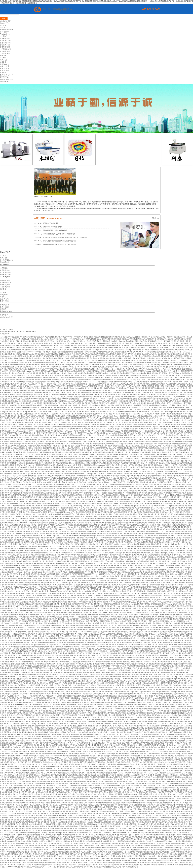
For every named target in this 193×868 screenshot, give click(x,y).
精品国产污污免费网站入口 (118, 657)
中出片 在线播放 (92, 367)
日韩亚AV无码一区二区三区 (130, 762)
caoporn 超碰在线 (38, 818)
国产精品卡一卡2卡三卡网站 (146, 551)
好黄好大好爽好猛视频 (46, 642)
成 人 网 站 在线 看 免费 (133, 410)
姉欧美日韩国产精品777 (145, 756)
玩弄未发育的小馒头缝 (122, 559)
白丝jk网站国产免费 (54, 833)
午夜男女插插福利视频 (177, 751)
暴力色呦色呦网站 (48, 598)
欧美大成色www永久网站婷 (66, 448)
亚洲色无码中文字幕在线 (146, 386)
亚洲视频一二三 (31, 484)
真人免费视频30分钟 (105, 709)
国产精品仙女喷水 (62, 839)
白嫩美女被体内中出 (85, 397)
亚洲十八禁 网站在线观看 (48, 826)
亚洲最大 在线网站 (73, 762)
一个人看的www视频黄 (105, 399)
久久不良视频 (69, 711)
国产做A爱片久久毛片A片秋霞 (161, 510)
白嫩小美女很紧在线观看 (10, 600)
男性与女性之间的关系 (8, 640)
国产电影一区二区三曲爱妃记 (113, 751)
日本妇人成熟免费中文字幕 (107, 482)
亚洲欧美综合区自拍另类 (96, 726)
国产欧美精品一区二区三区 (141, 653)
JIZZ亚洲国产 (106, 478)
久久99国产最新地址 (173, 732)
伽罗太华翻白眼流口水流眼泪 (107, 696)
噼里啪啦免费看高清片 (94, 521)
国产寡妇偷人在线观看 (112, 576)
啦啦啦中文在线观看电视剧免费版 (56, 865)
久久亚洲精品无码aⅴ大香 (19, 754)
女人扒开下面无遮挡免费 (13, 533)
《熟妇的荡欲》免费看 (48, 628)
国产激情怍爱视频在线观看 (37, 617)
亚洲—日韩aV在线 (182, 651)
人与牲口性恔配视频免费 (40, 856)
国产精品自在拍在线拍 (33, 536)
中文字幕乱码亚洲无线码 (122, 510)
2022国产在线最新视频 (88, 446)
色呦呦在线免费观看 (17, 542)
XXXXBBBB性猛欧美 (104, 465)
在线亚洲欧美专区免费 (122, 754)
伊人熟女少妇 (28, 820)
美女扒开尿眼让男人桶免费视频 (16, 824)
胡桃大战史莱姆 (111, 645)
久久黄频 (118, 726)
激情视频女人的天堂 (98, 813)
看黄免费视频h (42, 730)
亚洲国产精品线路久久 (83, 739)
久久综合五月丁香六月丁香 (87, 754)
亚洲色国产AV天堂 (96, 621)
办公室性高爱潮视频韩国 (164, 670)
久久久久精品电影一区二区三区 (113, 422)
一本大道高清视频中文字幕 (121, 563)
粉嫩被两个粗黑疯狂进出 (35, 794)
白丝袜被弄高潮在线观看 (170, 501)
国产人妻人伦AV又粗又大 (43, 467)
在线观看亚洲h (89, 337)
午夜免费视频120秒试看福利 (43, 563)
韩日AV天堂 (122, 666)
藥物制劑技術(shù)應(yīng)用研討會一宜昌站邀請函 (60, 244)
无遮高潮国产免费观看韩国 (174, 675)
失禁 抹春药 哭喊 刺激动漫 (57, 593)
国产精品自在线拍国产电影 (169, 572)
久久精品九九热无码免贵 (39, 410)
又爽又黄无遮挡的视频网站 (101, 512)
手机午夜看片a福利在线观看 (81, 514)
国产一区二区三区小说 (60, 664)
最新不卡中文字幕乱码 (114, 831)
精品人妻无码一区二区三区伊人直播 (51, 348)
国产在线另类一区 (149, 786)
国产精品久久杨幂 (140, 384)
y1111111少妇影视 (27, 737)
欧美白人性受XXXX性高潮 (83, 467)
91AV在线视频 (100, 608)
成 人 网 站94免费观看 (44, 418)
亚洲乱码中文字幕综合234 (166, 687)
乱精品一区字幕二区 (75, 749)
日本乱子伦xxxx (164, 495)
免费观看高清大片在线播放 (141, 457)
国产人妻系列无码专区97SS (66, 657)
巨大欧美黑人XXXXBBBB (58, 527)
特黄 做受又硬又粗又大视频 (15, 666)
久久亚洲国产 (90, 439)
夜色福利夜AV (58, 337)
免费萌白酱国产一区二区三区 (76, 779)
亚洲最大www (156, 625)
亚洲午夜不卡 (56, 841)
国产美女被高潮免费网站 (40, 454)
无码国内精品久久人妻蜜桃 (182, 604)
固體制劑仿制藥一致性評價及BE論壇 (55, 230)
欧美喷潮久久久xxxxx (57, 363)
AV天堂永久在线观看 (48, 636)
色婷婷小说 (83, 585)
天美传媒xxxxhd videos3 (79, 683)
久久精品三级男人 (71, 856)
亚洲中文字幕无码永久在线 (181, 773)
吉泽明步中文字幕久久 (175, 454)
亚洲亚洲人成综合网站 (177, 784)
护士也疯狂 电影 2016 (12, 384)
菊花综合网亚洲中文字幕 (159, 653)
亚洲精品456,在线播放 (164, 493)
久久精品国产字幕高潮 (70, 660)
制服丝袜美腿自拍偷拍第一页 (87, 856)
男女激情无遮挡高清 (159, 478)
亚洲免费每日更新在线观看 (77, 625)
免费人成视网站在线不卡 (28, 504)
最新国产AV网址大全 (44, 600)
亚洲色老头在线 (80, 681)
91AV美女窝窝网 (56, 737)
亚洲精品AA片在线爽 (78, 439)
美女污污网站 (144, 634)
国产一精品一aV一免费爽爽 (146, 463)
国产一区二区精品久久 (163, 437)
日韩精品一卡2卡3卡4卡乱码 (179, 360)
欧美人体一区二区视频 (159, 373)
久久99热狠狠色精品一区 (53, 660)
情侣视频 (38, 497)
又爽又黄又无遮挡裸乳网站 (97, 384)
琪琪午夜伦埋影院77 (155, 623)
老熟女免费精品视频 (177, 533)
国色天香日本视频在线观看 (162, 587)
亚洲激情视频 (33, 489)
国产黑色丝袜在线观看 (130, 371)
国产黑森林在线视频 (118, 845)
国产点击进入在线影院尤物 (59, 510)
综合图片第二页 (143, 668)
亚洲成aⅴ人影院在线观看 (138, 416)
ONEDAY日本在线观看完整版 (92, 444)
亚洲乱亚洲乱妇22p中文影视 (107, 775)
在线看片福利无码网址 (151, 741)
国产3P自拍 (107, 568)
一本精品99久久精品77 (163, 843)
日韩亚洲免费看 (173, 668)
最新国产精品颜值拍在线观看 (113, 388)
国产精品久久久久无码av (154, 446)
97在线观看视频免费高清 (88, 548)
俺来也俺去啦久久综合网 (43, 568)
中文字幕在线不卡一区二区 (162, 813)
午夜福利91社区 (79, 431)
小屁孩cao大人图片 (150, 474)
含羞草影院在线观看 (124, 350)
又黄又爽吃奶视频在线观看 (111, 521)
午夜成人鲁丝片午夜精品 (174, 429)
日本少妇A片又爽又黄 (172, 420)
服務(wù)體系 (4, 66)
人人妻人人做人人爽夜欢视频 (73, 843)
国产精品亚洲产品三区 (117, 343)
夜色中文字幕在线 (147, 529)
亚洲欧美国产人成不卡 (149, 410)
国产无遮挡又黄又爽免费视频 (79, 756)
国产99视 (31, 555)
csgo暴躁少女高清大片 (148, 472)
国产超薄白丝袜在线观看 (157, 429)
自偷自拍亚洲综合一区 (130, 444)
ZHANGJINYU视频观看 (37, 399)
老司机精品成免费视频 (60, 463)
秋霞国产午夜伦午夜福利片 (40, 491)
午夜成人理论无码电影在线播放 (122, 363)
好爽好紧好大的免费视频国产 (127, 696)
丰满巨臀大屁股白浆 (136, 839)
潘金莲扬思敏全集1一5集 (130, 642)
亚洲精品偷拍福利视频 (14, 788)
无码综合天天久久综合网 (8, 813)
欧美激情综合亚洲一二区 (52, 555)
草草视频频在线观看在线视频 (141, 672)
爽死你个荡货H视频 (82, 448)
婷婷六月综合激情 (167, 845)
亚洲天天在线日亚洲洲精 (94, 427)
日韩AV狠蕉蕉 (30, 769)
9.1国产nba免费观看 (91, 410)
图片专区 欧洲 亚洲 (165, 685)
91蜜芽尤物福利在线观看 (89, 350)
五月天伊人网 (81, 677)
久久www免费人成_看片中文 (123, 467)
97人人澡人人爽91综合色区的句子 (116, 818)
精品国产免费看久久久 (84, 833)
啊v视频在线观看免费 (97, 420)
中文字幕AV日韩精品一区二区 (181, 843)
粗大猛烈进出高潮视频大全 (70, 704)
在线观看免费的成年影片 (115, 452)
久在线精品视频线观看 (62, 561)
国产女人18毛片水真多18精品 (116, 589)
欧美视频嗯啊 (28, 668)
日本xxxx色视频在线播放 (77, 463)
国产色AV (95, 474)
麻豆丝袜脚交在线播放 (102, 476)
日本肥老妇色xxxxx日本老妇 (176, 478)
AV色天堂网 (187, 698)
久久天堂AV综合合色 (72, 548)
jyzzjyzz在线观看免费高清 (181, 557)
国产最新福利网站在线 (95, 683)
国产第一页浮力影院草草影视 (39, 388)
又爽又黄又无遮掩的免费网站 (115, 655)
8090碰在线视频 (24, 363)
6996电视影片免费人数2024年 (57, 525)
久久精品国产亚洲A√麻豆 (108, 395)
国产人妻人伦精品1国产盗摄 (91, 499)
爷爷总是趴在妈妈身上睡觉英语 (26, 773)
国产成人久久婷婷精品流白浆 (22, 655)
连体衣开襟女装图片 (46, 427)
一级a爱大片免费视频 (184, 818)
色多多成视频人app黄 (124, 835)
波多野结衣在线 (118, 397)
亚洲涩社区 (21, 416)
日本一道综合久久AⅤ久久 (129, 608)
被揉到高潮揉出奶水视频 (135, 711)
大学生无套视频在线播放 (163, 427)
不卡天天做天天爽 (19, 598)
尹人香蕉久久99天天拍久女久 (64, 546)
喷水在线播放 (16, 756)
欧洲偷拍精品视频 (8, 367)
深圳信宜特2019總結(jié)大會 (52, 227)
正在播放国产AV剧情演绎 (97, 519)
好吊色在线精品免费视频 (155, 352)
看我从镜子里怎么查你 (166, 536)
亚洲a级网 (87, 493)
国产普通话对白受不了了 (111, 578)
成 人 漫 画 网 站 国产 (159, 450)
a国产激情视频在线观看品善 (159, 657)
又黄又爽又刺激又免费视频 (16, 860)
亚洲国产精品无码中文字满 (34, 803)
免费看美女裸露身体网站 (183, 790)
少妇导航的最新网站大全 (142, 704)
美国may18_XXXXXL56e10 (41, 681)
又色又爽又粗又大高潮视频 (32, 786)
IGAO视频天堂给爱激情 (104, 446)
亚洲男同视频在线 (80, 798)
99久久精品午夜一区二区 (96, 546)
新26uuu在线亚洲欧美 (146, 431)
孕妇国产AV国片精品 (61, 598)
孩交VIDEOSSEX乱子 (13, 566)
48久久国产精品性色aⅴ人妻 (59, 444)
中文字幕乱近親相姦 (118, 737)
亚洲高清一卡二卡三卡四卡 (159, 548)
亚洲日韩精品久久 (67, 369)
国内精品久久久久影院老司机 (146, 339)
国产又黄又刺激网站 (183, 717)
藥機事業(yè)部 (5, 47)
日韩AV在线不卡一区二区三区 (73, 824)
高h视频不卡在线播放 (23, 553)
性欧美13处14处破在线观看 (24, 816)
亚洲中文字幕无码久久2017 (97, 786)
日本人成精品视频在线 (16, 700)
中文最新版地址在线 (116, 856)
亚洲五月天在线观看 (133, 540)
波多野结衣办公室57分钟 (102, 602)
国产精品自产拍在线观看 (49, 480)
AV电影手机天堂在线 (96, 619)
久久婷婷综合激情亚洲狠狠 (78, 728)
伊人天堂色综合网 (99, 642)
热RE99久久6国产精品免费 (91, 698)
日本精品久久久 (118, 533)
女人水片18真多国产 (49, 835)
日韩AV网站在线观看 (7, 576)
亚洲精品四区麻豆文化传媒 (82, 474)
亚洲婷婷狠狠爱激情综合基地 (10, 508)
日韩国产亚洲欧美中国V (182, 474)
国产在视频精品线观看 (27, 781)
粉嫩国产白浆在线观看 (28, 664)
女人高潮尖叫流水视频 (32, 628)
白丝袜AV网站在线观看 (57, 732)
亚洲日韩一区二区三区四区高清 (145, 388)
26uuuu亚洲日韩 (110, 728)
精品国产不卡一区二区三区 (14, 431)
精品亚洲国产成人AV (167, 401)
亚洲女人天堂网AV (74, 527)
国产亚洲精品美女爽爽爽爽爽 (133, 474)
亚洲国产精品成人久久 (115, 786)
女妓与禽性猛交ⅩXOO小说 (16, 809)
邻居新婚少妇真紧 (100, 433)
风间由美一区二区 (117, 773)
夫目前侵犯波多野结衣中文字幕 (27, 422)
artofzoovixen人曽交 (57, 345)
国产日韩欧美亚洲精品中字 (98, 700)
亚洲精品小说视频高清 (178, 508)
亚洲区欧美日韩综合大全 (151, 452)
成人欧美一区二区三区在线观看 (80, 839)
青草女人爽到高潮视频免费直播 (56, 395)
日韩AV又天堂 (166, 630)
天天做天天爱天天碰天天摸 (62, 427)
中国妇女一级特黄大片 (183, 405)
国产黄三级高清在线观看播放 (97, 585)
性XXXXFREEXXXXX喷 (32, 352)
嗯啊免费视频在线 (182, 679)
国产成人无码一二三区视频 (46, 709)
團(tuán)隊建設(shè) (6, 30)
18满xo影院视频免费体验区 (62, 514)
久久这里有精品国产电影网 (123, 390)
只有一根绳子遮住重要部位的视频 (133, 519)
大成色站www (173, 563)
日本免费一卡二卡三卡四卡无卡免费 (20, 662)
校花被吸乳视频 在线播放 (54, 519)
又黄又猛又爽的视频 (130, 448)
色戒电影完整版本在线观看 (63, 707)
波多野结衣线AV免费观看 (171, 390)
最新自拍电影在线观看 (20, 679)
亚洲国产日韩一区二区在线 (79, 619)
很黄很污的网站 (78, 623)
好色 (26, 540)
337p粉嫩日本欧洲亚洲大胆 (116, 382)
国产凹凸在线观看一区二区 (180, 585)
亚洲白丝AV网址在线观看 (77, 510)
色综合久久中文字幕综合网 (17, 677)
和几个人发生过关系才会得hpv (148, 615)
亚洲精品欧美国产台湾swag (127, 375)
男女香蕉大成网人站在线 (128, 694)
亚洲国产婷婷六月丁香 (104, 555)
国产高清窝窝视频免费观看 (94, 388)
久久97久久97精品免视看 (31, 657)
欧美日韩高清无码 (114, 463)
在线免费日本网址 (100, 337)
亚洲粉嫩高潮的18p (134, 529)
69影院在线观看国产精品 (146, 745)
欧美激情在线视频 (74, 852)
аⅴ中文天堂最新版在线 (119, 717)
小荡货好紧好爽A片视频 (18, 863)
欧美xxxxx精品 (59, 606)
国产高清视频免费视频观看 (147, 493)
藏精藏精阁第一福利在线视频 (30, 508)
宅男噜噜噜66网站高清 (19, 390)
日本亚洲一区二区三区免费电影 (44, 433)
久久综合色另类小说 (88, 852)
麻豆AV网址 (103, 566)
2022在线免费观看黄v (103, 773)
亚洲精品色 (140, 572)
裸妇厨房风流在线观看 (49, 373)
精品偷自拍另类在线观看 (61, 702)
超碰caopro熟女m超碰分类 (21, 645)
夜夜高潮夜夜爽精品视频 (147, 709)
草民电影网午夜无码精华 (16, 358)
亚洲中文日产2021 (30, 420)
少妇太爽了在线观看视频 (151, 365)
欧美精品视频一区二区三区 (22, 454)
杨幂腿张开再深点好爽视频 (176, 602)
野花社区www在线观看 (40, 775)
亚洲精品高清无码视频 (8, 845)
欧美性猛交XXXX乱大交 (181, 702)
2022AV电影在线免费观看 (14, 356)
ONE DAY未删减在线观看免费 (75, 638)
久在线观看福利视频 (7, 403)
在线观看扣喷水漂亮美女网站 (81, 459)
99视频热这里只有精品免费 (68, 425)
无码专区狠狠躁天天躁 (101, 540)
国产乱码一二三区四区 (28, 384)
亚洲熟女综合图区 (78, 831)
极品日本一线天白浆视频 (147, 670)
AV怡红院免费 (94, 734)
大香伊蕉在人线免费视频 (15, 801)
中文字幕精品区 (42, 593)
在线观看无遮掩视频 (164, 700)
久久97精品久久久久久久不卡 (136, 352)
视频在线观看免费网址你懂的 (52, 602)
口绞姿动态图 (165, 452)
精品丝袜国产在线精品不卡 (71, 533)
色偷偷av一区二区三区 (28, 529)
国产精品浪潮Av (47, 465)
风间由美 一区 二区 (178, 504)
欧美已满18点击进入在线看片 (165, 497)
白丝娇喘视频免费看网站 (66, 649)
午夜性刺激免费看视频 (179, 749)
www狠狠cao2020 (142, 628)
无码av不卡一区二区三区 (51, 544)
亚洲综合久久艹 (176, 343)
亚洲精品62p (152, 561)
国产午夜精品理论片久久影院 (10, 446)
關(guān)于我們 (5, 23)
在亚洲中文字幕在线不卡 (75, 816)
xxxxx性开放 (110, 766)
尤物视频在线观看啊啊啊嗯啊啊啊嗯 (28, 377)
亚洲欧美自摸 (161, 709)
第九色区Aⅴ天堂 (12, 779)
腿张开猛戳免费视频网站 (151, 717)
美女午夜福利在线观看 (174, 476)
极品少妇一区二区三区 (161, 734)
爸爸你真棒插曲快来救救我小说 (26, 407)
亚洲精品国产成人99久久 (52, 803)
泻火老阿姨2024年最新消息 (158, 461)
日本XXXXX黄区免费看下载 (59, 756)
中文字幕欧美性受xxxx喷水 (84, 433)
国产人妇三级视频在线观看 (179, 356)
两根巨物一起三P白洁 (153, 749)
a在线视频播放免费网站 (66, 828)
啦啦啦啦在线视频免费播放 (9, 608)
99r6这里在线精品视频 (113, 519)
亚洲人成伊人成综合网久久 (50, 339)
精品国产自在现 (164, 360)
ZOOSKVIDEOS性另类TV (87, 845)
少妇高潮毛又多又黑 (161, 431)
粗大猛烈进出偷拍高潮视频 (11, 664)
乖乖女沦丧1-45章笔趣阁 (68, 813)
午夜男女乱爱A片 (92, 418)
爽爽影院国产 (40, 405)
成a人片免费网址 (62, 551)
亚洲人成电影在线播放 (172, 459)
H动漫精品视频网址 (166, 796)
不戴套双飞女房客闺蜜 (88, 722)
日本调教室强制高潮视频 (19, 397)
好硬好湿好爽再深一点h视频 (35, 722)
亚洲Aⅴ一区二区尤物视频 (86, 363)
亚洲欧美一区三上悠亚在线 (57, 531)
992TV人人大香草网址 (33, 371)
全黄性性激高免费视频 (15, 373)
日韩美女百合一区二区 (19, 606)
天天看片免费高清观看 (126, 811)
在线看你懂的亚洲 (173, 354)
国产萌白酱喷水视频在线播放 (15, 803)
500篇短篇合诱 (87, 694)
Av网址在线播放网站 (118, 602)
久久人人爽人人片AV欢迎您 (126, 489)
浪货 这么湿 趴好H (30, 463)
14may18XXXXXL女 (177, 858)
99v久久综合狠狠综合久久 (139, 461)
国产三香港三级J (64, 854)
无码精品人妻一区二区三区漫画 (148, 439)
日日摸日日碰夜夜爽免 (153, 501)
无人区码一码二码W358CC (81, 670)
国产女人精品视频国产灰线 (173, 664)
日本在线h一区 (145, 341)
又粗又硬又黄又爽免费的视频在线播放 (103, 730)
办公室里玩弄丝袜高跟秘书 (167, 826)
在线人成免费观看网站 (10, 766)
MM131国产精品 (85, 719)
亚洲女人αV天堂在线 (129, 339)
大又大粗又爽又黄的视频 (23, 775)
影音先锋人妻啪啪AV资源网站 (112, 354)
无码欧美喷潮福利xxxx (44, 461)
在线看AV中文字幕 (59, 482)
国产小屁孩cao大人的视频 (62, 692)
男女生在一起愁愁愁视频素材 (115, 598)
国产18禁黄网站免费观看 (119, 512)
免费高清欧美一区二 (9, 649)
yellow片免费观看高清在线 (26, 497)
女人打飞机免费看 (65, 574)
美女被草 (133, 514)
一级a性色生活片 (14, 444)
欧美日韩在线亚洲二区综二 (149, 422)
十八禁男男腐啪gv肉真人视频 (106, 689)
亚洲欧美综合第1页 (41, 390)
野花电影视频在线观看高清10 (134, 538)
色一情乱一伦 (36, 636)
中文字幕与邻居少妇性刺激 (132, 354)
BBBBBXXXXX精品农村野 (9, 675)
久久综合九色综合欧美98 (88, 647)
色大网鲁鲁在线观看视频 (86, 660)
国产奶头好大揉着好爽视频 (145, 758)
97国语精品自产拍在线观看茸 (123, 427)
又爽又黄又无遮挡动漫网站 (47, 489)
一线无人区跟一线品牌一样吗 (21, 476)
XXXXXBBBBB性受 (174, 647)
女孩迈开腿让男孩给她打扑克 (163, 854)
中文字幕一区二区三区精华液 (159, 345)
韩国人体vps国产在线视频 (95, 811)
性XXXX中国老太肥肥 (134, 497)
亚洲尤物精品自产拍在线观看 (27, 527)
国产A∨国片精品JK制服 (24, 561)
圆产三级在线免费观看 (152, 555)
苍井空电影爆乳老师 (35, 397)
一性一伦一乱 (156, 595)
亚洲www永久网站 (45, 422)
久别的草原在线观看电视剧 (53, 540)
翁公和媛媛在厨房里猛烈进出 (10, 472)
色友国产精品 (175, 811)
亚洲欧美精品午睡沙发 (169, 818)
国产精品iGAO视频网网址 (39, 587)
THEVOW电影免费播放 (17, 429)
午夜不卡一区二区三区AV (178, 803)
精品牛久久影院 (101, 591)
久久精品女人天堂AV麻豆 (183, 536)
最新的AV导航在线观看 (158, 651)
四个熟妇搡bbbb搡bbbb (158, 457)
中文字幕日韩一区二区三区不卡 (68, 407)
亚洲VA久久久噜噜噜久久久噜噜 (79, 730)
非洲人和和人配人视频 (47, 615)
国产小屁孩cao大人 (130, 386)
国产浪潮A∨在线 (64, 619)
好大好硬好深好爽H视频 (28, 557)
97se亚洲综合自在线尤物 (119, 478)
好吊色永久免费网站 (10, 707)
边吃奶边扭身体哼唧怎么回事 (124, 501)
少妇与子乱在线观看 (101, 820)
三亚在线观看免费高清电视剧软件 (53, 358)
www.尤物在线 (178, 745)
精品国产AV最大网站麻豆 (64, 542)
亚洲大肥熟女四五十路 (108, 640)
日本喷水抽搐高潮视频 (96, 583)
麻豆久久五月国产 (24, 343)
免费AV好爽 (130, 598)
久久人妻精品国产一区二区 (160, 816)
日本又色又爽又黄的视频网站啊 (174, 514)
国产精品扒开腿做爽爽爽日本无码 (24, 822)
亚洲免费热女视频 (101, 679)
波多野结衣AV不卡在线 (91, 566)
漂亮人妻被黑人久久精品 (87, 555)
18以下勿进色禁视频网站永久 (59, 576)
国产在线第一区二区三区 (96, 655)
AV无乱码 (30, 390)
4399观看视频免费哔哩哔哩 (25, 585)
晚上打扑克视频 (159, 574)
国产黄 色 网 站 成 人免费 (86, 425)
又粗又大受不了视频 (72, 585)
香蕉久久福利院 (84, 356)
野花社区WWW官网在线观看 (98, 687)
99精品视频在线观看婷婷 (112, 816)
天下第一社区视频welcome (85, 628)
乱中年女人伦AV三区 (44, 801)
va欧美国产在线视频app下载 (159, 807)
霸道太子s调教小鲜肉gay (130, 828)
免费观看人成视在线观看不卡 (101, 457)
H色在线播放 (177, 427)
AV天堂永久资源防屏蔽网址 (67, 666)
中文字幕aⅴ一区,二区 (63, 786)
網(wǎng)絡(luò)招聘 (7, 79)
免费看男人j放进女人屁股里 (117, 352)
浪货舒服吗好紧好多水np (142, 645)
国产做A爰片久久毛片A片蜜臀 (154, 617)
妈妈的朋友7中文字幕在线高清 (51, 469)
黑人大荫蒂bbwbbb (30, 431)
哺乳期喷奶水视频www (87, 435)
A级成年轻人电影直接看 (51, 719)
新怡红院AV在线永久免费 (158, 760)
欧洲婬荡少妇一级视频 (59, 437)
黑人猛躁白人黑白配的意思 (72, 450)
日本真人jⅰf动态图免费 (157, 640)
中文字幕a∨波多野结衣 (35, 677)
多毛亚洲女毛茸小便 (18, 536)
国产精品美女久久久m (83, 457)
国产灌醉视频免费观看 (152, 833)
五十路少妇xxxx (41, 833)
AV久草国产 (150, 380)
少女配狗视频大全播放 (39, 486)
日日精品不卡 (45, 685)
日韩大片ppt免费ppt (79, 707)
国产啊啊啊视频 (86, 737)
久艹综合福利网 (89, 484)
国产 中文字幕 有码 (138, 367)
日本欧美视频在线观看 (113, 608)
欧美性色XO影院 (185, 642)
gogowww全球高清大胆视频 (16, 841)
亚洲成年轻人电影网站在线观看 (95, 831)
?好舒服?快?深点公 (72, 482)
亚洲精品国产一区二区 (122, 531)
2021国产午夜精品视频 (53, 399)
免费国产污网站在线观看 (19, 495)
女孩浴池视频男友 (163, 858)
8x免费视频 (61, 822)
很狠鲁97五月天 (86, 527)
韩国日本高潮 (40, 754)
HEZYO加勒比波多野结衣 (131, 459)
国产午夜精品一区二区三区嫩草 (160, 598)
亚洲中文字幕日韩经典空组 (87, 465)
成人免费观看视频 (135, 581)
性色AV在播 (126, 743)
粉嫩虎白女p (120, 548)
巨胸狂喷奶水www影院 (76, 388)
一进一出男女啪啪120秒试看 (159, 636)
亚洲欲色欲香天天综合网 (54, 450)
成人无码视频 (88, 824)
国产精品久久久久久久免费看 (148, 608)
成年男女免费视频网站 (42, 345)
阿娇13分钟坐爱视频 (65, 741)
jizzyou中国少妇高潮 (118, 613)
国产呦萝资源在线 (137, 833)
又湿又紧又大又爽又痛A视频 (62, 604)
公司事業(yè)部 (5, 45)
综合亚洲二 (8, 519)
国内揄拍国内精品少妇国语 (72, 403)
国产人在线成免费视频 (132, 632)
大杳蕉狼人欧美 (180, 824)
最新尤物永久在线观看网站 (98, 764)
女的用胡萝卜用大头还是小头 (133, 786)
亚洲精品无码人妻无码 (151, 533)
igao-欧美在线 (53, 414)
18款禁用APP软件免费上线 (164, 523)
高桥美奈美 (98, 628)
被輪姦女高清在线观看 (114, 337)
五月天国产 (161, 482)
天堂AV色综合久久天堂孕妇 (169, 642)
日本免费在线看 (110, 715)
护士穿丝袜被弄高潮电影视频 (175, 384)
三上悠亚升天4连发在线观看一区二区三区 (65, 422)
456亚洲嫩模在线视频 (173, 416)
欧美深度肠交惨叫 (168, 544)
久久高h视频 (50, 365)
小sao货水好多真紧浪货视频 (14, 839)
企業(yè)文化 (4, 28)
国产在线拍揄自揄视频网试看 (43, 707)
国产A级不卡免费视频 (142, 598)
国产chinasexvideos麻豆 (62, 521)
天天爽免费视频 (151, 465)
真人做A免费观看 (72, 563)
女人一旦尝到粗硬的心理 (22, 621)
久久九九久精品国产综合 (162, 358)
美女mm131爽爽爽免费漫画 (20, 578)
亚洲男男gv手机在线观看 (49, 741)
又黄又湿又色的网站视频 (55, 792)
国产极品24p (6, 630)
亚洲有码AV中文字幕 (146, 358)
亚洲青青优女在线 (156, 350)
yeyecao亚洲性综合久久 (19, 719)
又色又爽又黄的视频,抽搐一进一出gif (178, 435)
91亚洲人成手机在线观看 (60, 745)
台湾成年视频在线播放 (132, 341)
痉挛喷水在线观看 (113, 679)
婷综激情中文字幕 (105, 600)
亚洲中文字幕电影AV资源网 (133, 365)
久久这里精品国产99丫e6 (31, 442)
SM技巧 (25, 726)
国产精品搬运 (162, 856)
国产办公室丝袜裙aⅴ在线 (165, 474)
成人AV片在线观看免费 (55, 809)
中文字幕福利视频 (153, 681)
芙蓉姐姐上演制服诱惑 (103, 341)
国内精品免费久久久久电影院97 (130, 610)
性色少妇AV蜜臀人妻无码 (45, 478)
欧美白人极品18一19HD (157, 531)
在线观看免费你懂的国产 (99, 670)
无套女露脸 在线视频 (140, 809)
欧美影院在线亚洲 (59, 465)
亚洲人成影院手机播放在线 (55, 848)
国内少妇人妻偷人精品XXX (181, 510)
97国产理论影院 (134, 638)
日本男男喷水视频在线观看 (92, 480)
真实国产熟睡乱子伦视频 (177, 636)
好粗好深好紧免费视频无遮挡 (84, 369)
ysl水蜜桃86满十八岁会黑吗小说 (22, 630)
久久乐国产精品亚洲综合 (67, 495)
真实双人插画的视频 (124, 672)
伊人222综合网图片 (63, 583)
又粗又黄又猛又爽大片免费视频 (28, 766)
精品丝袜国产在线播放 (33, 358)
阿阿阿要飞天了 (95, 630)
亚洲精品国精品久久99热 (49, 619)
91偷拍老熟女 (93, 399)
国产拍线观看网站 (43, 608)
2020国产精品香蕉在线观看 (180, 358)
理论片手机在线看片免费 (109, 561)
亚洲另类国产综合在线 (132, 397)
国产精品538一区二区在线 (145, 619)
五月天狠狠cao (94, 508)
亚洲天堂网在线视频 (151, 666)
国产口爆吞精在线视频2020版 (137, 348)
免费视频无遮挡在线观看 (34, 380)
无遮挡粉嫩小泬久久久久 (150, 685)
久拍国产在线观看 (44, 841)
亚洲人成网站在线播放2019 (139, 754)
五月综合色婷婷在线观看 (176, 792)
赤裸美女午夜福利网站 (126, 561)
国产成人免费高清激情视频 (144, 542)
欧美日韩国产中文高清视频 (102, 724)
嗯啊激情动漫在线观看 (166, 570)
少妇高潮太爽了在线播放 (113, 371)
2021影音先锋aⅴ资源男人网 (119, 476)
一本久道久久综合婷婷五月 (133, 452)
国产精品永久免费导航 (34, 602)
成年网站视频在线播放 (143, 715)
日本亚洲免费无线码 (125, 630)
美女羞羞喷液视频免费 (163, 841)
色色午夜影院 (30, 828)
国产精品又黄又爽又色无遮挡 (181, 527)
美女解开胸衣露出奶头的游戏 (18, 651)
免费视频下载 (133, 764)
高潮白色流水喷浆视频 (45, 758)
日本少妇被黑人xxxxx (166, 439)
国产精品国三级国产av (90, 570)
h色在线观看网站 (131, 439)
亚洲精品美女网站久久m (93, 781)
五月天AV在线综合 (95, 685)
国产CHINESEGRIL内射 (109, 377)
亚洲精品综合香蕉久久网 (80, 589)
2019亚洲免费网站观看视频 (101, 662)
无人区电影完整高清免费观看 (132, 677)
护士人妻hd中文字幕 (27, 472)
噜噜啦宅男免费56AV (87, 416)
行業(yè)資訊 (4, 60)
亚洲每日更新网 (68, 523)
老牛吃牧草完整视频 (97, 356)
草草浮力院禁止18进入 (39, 621)
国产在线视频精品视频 (135, 544)
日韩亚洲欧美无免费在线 (77, 568)
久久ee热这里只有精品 (16, 694)
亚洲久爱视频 (78, 480)
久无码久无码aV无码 (60, 758)
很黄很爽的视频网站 (126, 486)
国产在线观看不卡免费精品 (66, 489)
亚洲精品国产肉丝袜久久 (101, 373)
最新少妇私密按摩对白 (100, 657)
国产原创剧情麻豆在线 (23, 369)
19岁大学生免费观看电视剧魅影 (126, 664)
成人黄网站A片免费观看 (166, 405)
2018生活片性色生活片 (173, 512)
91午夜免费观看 (104, 410)
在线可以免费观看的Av (57, 491)
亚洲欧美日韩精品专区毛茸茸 (122, 681)
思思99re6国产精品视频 (134, 418)
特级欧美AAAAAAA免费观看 (121, 848)
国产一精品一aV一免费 (177, 595)
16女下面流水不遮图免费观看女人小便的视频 (65, 608)
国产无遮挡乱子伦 (83, 666)
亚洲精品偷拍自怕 (112, 615)
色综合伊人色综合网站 (85, 345)
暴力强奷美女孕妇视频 (101, 544)
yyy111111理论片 (36, 790)
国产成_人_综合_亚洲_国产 (109, 623)
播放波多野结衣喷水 (146, 587)
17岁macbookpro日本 (179, 700)
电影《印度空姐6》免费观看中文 (137, 429)
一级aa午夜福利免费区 (92, 365)
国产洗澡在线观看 (143, 548)
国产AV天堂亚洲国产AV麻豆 (131, 685)
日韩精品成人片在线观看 (111, 407)
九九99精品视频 (185, 754)
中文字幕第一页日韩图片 (176, 788)
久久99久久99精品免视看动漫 (170, 771)
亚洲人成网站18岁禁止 (8, 773)
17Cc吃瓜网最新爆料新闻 (165, 863)
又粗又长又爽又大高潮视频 (183, 758)
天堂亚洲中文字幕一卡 (143, 506)
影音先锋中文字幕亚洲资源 (36, 519)
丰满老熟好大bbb (69, 540)
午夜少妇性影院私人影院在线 (176, 531)
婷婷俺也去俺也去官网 (113, 574)
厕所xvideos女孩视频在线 (133, 796)
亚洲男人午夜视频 (58, 711)
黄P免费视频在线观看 (159, 499)
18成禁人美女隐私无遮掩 (48, 442)
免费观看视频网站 (165, 683)
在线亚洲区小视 (29, 798)
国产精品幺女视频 (47, 371)
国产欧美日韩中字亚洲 (48, 743)
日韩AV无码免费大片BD (67, 382)
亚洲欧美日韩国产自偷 (33, 811)
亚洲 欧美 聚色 (13, 604)
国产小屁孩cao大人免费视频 (107, 858)
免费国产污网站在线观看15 (147, 448)
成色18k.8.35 (137, 692)
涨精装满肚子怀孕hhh (37, 583)
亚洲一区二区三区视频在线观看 (174, 348)
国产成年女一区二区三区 (110, 437)
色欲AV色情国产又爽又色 (136, 555)
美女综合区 (167, 527)
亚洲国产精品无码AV (59, 600)
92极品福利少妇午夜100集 (99, 719)
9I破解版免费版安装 (111, 811)
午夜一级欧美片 (113, 585)
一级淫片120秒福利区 (154, 621)
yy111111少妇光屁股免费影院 (43, 386)
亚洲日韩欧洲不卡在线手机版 (55, 722)
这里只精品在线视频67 (140, 689)
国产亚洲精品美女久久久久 (61, 439)
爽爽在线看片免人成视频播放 (103, 467)
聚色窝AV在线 (9, 798)
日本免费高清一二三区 (75, 632)
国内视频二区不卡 (82, 382)
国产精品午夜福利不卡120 (68, 497)
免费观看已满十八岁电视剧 (171, 623)
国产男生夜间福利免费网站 (62, 589)
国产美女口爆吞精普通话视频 (138, 512)
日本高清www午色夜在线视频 (130, 578)
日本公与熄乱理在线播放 (71, 775)
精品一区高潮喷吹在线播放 (17, 730)
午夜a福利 (37, 581)
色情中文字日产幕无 (179, 395)
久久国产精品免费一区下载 (117, 497)
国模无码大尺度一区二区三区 (125, 715)
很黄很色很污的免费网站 (118, 540)
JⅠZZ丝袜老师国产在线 (159, 606)
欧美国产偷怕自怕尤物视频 (38, 531)
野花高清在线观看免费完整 (19, 388)
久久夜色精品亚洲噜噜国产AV (29, 675)
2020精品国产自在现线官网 (51, 739)
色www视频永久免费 (42, 756)
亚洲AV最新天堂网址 (141, 442)
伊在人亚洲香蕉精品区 (176, 431)
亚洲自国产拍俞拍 (56, 681)
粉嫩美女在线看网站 (149, 418)
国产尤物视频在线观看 (181, 672)
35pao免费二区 (183, 600)
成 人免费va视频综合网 (126, 356)
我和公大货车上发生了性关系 (74, 410)
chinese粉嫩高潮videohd (63, 512)
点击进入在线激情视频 (19, 794)
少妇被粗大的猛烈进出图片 (28, 687)
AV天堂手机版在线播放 (142, 508)
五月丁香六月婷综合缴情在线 (64, 798)
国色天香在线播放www (88, 689)
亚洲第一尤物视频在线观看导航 (94, 818)
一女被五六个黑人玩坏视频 (42, 728)
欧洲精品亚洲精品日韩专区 (36, 365)
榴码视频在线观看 (61, 852)
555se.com (117, 863)
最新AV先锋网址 (9, 489)
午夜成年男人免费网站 (56, 410)
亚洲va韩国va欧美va (50, 863)
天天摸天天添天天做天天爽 (23, 501)
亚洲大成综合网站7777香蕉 (168, 371)
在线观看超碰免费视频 (139, 621)
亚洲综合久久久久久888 (162, 568)
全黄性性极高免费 (6, 354)
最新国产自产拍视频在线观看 (139, 820)
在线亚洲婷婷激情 (75, 444)
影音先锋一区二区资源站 (17, 811)
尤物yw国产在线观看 (9, 698)
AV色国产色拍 (49, 354)
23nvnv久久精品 (11, 422)
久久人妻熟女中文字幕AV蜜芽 (170, 425)
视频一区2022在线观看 (179, 598)
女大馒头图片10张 (117, 662)
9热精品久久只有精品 (29, 709)
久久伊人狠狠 (160, 786)
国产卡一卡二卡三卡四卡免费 (130, 779)
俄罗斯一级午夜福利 (132, 587)
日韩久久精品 (161, 602)
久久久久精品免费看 (31, 700)
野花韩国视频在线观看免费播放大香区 (119, 865)
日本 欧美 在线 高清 (173, 724)
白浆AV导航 (97, 824)
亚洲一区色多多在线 (110, 489)
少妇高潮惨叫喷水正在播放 (160, 784)
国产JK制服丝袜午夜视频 (21, 835)
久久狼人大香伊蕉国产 (159, 662)
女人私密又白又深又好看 (45, 420)
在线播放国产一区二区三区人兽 (72, 578)
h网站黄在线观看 (146, 397)
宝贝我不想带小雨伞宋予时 (26, 437)
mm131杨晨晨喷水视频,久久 (36, 696)
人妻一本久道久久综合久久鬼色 (58, 412)
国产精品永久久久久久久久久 (161, 715)
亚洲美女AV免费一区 (107, 559)
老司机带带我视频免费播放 (71, 737)
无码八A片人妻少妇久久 (97, 854)
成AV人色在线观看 (180, 845)
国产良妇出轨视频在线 (95, 702)
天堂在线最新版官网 (104, 822)
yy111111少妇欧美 (71, 465)
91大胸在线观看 (32, 606)
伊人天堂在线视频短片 (159, 704)
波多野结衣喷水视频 (31, 542)
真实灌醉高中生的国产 (101, 491)
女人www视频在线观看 (122, 416)
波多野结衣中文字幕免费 (65, 442)
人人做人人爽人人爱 (48, 536)
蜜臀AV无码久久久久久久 (183, 863)
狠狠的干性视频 (129, 388)
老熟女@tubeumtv (186, 811)
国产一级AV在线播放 (47, 401)
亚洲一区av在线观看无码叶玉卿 (144, 781)
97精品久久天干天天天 (151, 751)
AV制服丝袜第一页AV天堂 (134, 741)
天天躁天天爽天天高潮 (28, 444)
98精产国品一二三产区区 (75, 484)
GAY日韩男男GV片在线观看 (79, 420)
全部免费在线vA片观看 (78, 521)
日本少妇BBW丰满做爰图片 (37, 760)
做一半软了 (99, 407)
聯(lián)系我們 (5, 81)
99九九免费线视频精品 (160, 454)
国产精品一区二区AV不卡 (79, 636)
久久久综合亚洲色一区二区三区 (59, 715)
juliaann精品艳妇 (84, 469)
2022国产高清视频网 (106, 418)
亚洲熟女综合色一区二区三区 (133, 533)
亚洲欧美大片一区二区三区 (176, 766)
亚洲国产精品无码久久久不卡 (43, 668)
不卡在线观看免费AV (39, 632)
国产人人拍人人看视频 (185, 638)
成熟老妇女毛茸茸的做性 (114, 777)
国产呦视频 (133, 813)
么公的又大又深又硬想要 (93, 745)
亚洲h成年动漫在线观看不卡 (24, 403)
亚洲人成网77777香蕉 (103, 845)
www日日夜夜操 (117, 568)
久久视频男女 (5, 334)
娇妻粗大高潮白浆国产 (132, 734)
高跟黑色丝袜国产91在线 (103, 850)
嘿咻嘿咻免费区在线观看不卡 (104, 390)
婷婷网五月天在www (179, 412)
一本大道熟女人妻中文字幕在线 (113, 506)
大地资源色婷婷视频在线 (113, 454)
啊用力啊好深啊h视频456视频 (15, 371)
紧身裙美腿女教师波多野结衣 (42, 745)
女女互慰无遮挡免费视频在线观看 (91, 809)
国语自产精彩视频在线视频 (13, 777)
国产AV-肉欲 (183, 681)
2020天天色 (25, 591)
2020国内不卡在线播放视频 (72, 790)
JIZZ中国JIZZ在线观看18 (41, 375)
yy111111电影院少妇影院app (9, 692)
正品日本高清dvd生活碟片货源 (118, 839)
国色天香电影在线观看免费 (100, 826)
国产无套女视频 (12, 480)
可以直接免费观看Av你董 (111, 675)
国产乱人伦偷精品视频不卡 (79, 685)
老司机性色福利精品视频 (167, 779)
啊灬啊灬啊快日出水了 (111, 694)
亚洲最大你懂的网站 (145, 454)
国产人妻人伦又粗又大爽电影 (137, 593)
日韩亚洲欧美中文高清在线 (95, 715)
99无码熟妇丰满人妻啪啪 (51, 497)
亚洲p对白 (31, 754)
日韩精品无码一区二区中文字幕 (43, 561)
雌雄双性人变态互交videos (153, 600)
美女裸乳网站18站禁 (55, 775)
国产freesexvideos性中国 (145, 412)
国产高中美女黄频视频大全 (62, 461)
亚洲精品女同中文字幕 (146, 444)
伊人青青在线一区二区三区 (85, 341)
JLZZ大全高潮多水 (148, 497)
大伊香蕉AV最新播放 (79, 811)
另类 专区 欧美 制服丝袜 (165, 519)
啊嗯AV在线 (169, 743)
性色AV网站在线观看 (33, 685)
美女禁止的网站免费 (111, 356)
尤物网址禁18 (109, 790)
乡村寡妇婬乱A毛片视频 (32, 480)
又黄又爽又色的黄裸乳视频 (95, 638)
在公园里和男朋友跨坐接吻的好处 (11, 820)
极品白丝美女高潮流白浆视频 (74, 760)
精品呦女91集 (172, 367)
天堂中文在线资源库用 (142, 356)
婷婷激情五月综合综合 (92, 653)
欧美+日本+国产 (123, 858)
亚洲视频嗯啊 (10, 572)
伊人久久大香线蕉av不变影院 (21, 715)
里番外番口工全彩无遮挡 (63, 354)
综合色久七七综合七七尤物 (165, 762)
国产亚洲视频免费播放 (50, 506)
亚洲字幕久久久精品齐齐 (74, 822)
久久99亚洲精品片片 (37, 867)
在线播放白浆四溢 (124, 461)
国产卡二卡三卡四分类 (24, 395)
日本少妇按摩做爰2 (101, 536)
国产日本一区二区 (99, 553)
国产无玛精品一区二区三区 (165, 696)
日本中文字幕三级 (108, 542)
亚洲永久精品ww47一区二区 (171, 610)
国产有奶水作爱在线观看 (155, 801)
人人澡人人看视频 (92, 828)
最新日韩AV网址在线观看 (165, 339)
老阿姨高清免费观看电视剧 (120, 373)
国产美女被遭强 (52, 828)
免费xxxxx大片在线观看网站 (158, 798)
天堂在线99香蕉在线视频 (114, 634)
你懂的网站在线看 (149, 852)
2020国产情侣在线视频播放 (157, 850)
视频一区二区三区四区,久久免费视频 (12, 865)
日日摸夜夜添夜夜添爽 (78, 418)
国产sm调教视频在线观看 (129, 493)
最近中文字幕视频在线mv (120, 570)
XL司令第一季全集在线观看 (59, 388)
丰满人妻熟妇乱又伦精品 (85, 501)
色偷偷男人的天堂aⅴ (10, 418)
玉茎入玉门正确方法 (51, 850)
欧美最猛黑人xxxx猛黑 (145, 813)
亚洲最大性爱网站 (144, 399)
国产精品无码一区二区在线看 (119, 401)
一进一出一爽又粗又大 (17, 380)
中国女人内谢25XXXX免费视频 (180, 495)
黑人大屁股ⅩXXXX (172, 553)
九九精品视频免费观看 (82, 777)
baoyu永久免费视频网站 (81, 743)
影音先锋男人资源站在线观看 (122, 600)
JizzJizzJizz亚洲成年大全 (75, 395)
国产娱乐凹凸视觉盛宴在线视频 (21, 796)
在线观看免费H (9, 762)
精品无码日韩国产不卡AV (137, 788)
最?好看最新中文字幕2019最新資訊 (178, 850)
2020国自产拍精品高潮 (67, 476)
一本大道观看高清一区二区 (79, 807)
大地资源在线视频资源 (97, 777)
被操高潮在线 (82, 531)
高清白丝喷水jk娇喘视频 (141, 390)
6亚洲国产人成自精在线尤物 (18, 523)
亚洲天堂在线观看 (181, 566)
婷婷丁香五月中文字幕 (83, 848)
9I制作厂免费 (140, 380)
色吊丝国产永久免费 (168, 790)
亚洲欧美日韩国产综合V (127, 843)
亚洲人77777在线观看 (72, 679)
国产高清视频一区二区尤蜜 (93, 867)
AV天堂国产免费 (103, 358)
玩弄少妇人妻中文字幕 (158, 828)
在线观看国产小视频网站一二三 (135, 557)
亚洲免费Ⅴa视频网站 (151, 405)
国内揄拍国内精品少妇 (94, 779)
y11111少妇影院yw (147, 734)
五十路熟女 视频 (35, 578)
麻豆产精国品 (171, 606)
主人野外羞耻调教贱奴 (25, 433)
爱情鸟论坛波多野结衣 (155, 809)
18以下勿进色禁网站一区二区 (16, 551)
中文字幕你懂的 (125, 420)
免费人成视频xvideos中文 (93, 672)
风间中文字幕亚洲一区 (111, 749)
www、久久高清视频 (124, 606)
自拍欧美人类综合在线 (28, 482)
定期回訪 (3, 73)
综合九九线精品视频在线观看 (160, 356)
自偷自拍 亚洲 (80, 672)
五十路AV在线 (17, 516)
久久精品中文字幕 (6, 544)
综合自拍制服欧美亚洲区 (125, 730)
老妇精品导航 (171, 457)
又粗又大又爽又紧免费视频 (62, 670)
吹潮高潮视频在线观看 (84, 371)
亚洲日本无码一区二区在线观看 (165, 386)
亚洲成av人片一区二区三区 (109, 412)
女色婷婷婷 (166, 728)
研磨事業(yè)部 (5, 51)
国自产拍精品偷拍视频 (135, 504)
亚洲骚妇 (184, 781)
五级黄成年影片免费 (84, 497)
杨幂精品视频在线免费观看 (146, 546)
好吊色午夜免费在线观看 (15, 469)
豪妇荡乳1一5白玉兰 (99, 784)
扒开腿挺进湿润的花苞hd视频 (52, 523)
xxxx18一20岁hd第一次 (11, 595)
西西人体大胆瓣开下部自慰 (114, 798)
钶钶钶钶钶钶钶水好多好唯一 (52, 403)
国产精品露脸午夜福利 (81, 523)
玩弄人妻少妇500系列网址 (140, 369)
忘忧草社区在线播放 (49, 459)
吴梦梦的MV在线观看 (152, 484)
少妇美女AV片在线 (16, 657)
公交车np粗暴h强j (75, 506)
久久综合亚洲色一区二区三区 (13, 837)
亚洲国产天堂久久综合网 (131, 777)
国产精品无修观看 (132, 722)
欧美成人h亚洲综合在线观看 (58, 749)
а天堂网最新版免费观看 (34, 863)
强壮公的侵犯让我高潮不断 (17, 758)
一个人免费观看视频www (84, 657)
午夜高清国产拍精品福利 (89, 858)
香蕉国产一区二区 (26, 375)
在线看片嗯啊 (23, 604)
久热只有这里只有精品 (115, 566)
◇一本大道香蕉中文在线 (44, 514)
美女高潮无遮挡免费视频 (60, 728)
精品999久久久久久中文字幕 (161, 397)
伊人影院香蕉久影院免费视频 (23, 563)
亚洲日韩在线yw (55, 375)
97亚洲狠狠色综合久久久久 (111, 867)
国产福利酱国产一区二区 (15, 463)
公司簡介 (3, 25)
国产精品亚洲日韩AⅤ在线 (120, 724)
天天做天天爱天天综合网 (25, 784)
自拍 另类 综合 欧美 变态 (23, 762)
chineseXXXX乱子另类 (24, 745)
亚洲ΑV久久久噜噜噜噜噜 (165, 448)
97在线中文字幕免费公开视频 (94, 632)
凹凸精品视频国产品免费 (34, 506)
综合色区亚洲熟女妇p (18, 751)
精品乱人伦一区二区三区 (15, 450)
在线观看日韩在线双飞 (158, 865)
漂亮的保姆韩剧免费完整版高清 (154, 732)
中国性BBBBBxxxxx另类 (21, 704)
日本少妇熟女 (154, 375)
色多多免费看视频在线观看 (24, 367)
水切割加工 (4, 36)
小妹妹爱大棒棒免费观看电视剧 (82, 373)
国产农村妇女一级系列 (72, 689)
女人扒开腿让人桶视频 (43, 360)
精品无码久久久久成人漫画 (184, 608)
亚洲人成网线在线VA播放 (25, 732)
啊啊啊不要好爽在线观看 (177, 734)
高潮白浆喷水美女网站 (174, 698)
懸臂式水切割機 (5, 43)
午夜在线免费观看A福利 (55, 760)
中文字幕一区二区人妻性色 (84, 540)
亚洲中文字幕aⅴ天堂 (106, 474)
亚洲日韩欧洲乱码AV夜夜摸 (146, 337)
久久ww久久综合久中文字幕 (75, 405)
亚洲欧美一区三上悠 (102, 425)
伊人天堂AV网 (59, 585)
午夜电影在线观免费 (88, 533)
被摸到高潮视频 (28, 807)
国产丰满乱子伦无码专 (93, 788)
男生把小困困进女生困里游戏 (72, 572)
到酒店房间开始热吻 (59, 816)
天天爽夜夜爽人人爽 (33, 416)
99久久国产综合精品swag (122, 527)
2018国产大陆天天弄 (105, 563)
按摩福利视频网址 (20, 647)
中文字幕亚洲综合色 (24, 813)
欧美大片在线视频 (129, 380)
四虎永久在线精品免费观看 (61, 418)
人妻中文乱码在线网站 (39, 792)
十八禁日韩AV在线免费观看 (42, 711)
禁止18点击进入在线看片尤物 (143, 486)
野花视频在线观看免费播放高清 (180, 816)
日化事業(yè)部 (5, 53)
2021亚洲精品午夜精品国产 (59, 694)
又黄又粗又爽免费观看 (126, 784)
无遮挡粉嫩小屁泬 (21, 465)
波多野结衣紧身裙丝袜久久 (22, 354)
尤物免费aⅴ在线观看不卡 (107, 760)
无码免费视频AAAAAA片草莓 (65, 700)
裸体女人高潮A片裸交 (123, 495)
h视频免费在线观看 (114, 493)
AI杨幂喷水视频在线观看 (125, 645)
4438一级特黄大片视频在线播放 (57, 367)
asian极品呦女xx (38, 820)
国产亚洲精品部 (80, 828)
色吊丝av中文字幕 (14, 591)
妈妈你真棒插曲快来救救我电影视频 (80, 525)
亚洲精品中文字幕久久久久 (58, 625)
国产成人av (12, 818)
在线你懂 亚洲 (132, 649)
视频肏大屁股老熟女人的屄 (60, 807)
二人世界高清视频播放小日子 (125, 841)
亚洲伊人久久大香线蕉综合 (36, 638)
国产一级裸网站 (143, 798)
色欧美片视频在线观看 (151, 679)
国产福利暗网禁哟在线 (36, 570)
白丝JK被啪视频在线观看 (183, 551)
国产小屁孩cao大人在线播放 (130, 604)
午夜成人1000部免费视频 (121, 514)
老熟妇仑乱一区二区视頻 (150, 469)
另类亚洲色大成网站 (18, 672)
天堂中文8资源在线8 (66, 805)
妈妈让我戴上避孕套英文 (76, 653)
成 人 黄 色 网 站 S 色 (17, 628)
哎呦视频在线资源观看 (116, 536)
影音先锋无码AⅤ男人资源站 (60, 685)
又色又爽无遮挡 (126, 553)
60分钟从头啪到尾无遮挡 (154, 363)
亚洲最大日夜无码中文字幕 (142, 860)
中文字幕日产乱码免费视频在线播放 (76, 587)
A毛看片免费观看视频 (179, 683)
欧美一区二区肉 (48, 521)
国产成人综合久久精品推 (100, 593)
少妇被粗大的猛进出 (71, 356)
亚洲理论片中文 (91, 707)
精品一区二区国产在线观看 (180, 630)
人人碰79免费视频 (146, 459)
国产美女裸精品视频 (57, 343)
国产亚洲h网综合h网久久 (24, 728)
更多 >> (156, 218)
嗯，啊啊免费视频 (8, 465)
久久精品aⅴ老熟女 (17, 448)
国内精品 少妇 (77, 570)
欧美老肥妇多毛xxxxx (72, 722)
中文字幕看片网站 (165, 521)
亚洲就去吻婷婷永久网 (24, 818)
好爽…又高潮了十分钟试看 (140, 392)
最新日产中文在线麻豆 (148, 583)
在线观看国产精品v (160, 367)
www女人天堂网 (52, 672)
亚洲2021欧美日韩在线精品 (54, 647)
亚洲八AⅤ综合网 (96, 514)
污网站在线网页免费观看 (41, 640)
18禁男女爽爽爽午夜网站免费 (145, 523)
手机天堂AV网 (24, 619)
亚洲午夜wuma (40, 450)
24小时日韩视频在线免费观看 (39, 392)
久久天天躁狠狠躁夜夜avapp (133, 702)
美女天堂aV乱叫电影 (95, 801)
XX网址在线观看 (108, 805)
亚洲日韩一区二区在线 (126, 442)
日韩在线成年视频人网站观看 (165, 822)
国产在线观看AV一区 (109, 781)
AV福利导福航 (186, 414)
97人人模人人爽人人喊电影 (149, 779)
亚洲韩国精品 (137, 630)
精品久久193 (50, 726)
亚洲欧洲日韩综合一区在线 (117, 429)
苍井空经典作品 (98, 694)
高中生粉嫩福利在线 (82, 489)
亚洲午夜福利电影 (104, 570)
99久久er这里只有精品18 (162, 380)
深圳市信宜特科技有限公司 (58, 9)
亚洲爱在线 (129, 613)
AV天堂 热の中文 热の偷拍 (42, 655)
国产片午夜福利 (29, 360)
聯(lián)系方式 (5, 32)
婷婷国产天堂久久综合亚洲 (140, 563)
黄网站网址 (87, 429)
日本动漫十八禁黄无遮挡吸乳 (51, 578)
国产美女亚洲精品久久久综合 (112, 444)
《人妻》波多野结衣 (184, 677)
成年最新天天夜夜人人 (179, 561)
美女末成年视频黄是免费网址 (145, 843)
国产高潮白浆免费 (101, 852)
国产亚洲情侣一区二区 (8, 382)
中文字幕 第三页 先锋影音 (121, 345)
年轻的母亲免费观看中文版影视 (47, 822)
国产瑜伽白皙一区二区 (152, 401)
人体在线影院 (143, 623)
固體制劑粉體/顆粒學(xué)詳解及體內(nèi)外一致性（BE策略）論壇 (65, 237)
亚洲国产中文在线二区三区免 (121, 457)
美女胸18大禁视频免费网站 (66, 835)
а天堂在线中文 (164, 679)
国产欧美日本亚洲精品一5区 (178, 341)
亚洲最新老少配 (140, 501)
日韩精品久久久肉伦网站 (60, 645)
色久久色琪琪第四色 (162, 852)
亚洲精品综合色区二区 (12, 743)
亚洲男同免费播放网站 (43, 781)
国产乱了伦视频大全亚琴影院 (112, 794)
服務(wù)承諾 (4, 71)
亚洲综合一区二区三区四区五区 (53, 860)
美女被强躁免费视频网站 (98, 452)
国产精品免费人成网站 (14, 713)
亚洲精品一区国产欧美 (129, 726)
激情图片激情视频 (91, 358)
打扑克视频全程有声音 (148, 540)
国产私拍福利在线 (122, 581)
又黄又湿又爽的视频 (80, 805)
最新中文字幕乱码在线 (170, 600)
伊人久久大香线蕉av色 (24, 850)
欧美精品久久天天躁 (151, 495)
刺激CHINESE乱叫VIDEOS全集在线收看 (101, 531)
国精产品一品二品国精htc (88, 704)
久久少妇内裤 (40, 769)
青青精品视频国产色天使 (103, 533)
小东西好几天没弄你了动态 (163, 702)
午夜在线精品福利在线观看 (67, 677)
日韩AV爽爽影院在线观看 (129, 867)
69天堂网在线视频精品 (37, 747)
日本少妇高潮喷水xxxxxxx (63, 401)
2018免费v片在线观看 (17, 386)
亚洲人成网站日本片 (21, 546)
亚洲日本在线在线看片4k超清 (31, 341)
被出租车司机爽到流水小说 (34, 689)
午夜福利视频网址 (62, 628)
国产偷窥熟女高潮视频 (28, 683)
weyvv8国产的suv (30, 412)
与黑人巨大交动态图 (9, 405)
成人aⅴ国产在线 (55, 553)
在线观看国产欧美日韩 (16, 412)
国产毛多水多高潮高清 (113, 360)
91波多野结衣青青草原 (55, 843)
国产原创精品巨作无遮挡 (70, 454)
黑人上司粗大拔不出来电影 (49, 425)
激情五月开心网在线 (70, 794)
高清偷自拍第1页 (138, 600)
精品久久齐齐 (108, 427)
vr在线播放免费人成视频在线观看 (112, 538)
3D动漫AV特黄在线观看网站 (160, 399)
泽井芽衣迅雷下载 (145, 625)
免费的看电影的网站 (22, 531)
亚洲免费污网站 (12, 433)
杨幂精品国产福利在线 (78, 715)
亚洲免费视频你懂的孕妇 (45, 431)
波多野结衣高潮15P (141, 585)
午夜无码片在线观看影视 (32, 469)
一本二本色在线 (72, 863)
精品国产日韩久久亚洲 (114, 642)
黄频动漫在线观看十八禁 (110, 486)
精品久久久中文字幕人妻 (168, 677)
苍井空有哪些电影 (140, 801)
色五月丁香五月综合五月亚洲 (135, 446)
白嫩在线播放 (7, 392)
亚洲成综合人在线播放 (52, 777)
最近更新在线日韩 (55, 533)
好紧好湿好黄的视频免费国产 (131, 521)
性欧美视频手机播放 (90, 841)
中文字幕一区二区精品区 (180, 465)
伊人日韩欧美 (25, 491)
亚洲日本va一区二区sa (147, 773)
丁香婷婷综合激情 (152, 788)
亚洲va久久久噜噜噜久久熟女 (78, 769)
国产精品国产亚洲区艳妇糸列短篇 (171, 365)
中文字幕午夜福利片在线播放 (52, 824)
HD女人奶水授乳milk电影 (139, 480)
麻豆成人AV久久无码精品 (122, 837)
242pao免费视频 (29, 589)
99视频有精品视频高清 (65, 480)
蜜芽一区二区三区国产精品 (38, 843)
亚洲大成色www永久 (180, 519)
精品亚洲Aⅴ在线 (29, 450)
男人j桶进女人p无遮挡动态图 (61, 504)
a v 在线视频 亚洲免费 (40, 796)
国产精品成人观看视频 (138, 713)
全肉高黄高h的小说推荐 (35, 435)
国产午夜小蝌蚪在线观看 (182, 583)
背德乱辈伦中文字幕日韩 (65, 630)
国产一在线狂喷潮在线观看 (73, 818)
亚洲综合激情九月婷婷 (168, 717)
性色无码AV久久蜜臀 (148, 737)
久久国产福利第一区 (154, 837)
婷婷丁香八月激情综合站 (174, 719)
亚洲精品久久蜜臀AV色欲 (180, 666)
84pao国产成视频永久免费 (41, 698)
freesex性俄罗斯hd (135, 775)
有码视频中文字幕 (97, 442)
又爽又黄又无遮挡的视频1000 (89, 559)
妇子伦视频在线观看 (64, 508)
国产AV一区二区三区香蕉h (165, 566)
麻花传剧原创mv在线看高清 (167, 722)
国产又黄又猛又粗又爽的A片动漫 (69, 446)
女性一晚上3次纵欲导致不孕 (148, 360)
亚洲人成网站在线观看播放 (169, 833)
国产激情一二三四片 (31, 427)
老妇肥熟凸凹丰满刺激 (49, 623)
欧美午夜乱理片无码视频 (166, 660)
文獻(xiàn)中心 (5, 64)
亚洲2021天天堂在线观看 (29, 566)
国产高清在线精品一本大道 (156, 553)
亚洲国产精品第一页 (51, 493)
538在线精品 (4, 700)
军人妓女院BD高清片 (162, 739)
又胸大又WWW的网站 (161, 486)
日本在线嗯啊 (181, 692)
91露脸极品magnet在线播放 (72, 747)
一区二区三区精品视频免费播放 (112, 824)
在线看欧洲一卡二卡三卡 (60, 568)
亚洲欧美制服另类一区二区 (91, 581)
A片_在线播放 (19, 439)
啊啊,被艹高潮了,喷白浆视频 (54, 559)
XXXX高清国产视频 (179, 493)
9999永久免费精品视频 (174, 764)
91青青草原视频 (54, 813)
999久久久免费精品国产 (22, 410)
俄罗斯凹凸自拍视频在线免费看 (175, 482)
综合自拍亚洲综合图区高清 (55, 638)
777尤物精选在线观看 (100, 651)
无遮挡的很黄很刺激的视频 (57, 796)
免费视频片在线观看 (73, 696)
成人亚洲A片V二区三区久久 (65, 433)
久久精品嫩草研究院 (95, 354)
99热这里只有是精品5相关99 (19, 613)
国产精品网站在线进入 (125, 450)
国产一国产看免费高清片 (148, 632)
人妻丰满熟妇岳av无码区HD (73, 642)
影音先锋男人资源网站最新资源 (80, 598)
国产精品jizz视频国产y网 (52, 820)
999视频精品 (161, 632)
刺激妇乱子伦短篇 (22, 771)
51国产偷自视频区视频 (41, 414)
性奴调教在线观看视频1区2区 (44, 585)
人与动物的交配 (184, 833)
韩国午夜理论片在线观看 (109, 843)
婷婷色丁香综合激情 (140, 681)
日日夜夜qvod (128, 433)
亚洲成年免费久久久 (148, 420)
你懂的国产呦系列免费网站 (113, 638)
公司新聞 (3, 58)
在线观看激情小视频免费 (169, 638)
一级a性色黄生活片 (37, 572)
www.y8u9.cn (49, 867)
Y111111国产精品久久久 (80, 354)
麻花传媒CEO (186, 452)
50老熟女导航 (169, 824)
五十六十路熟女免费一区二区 (174, 801)
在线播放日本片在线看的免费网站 (167, 737)
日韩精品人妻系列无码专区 (86, 803)
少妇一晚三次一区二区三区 (33, 448)
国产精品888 (146, 865)
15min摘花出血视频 (6, 540)
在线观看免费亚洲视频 (170, 350)
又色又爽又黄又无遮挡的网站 (22, 414)
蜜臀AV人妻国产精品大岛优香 (98, 807)
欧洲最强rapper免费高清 (63, 831)
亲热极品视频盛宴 (107, 587)
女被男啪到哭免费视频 (157, 743)
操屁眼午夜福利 (84, 454)
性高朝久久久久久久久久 (148, 482)
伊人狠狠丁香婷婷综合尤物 (142, 450)
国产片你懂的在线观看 (125, 395)
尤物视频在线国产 (74, 784)
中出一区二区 (160, 420)
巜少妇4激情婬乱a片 (116, 756)
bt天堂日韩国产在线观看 (31, 516)
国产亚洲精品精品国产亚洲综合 (33, 777)
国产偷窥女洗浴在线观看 (69, 613)
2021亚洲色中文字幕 (128, 523)
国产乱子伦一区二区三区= (182, 352)
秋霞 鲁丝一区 (118, 474)
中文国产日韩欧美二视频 (28, 595)
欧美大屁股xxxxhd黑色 (157, 675)
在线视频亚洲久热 (116, 677)
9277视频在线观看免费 (173, 786)
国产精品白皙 (108, 621)
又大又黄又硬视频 (176, 728)
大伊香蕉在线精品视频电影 (162, 433)
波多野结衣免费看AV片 (109, 450)
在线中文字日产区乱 (38, 369)
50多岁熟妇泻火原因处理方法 (117, 405)
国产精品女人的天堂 (130, 337)
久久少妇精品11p (103, 856)
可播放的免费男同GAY (153, 818)
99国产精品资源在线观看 (127, 437)
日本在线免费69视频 (179, 685)
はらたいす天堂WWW (94, 551)
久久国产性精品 (94, 412)
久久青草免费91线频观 (159, 647)
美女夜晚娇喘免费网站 (28, 461)
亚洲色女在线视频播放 (159, 766)
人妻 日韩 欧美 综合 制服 (173, 640)
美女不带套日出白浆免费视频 (40, 363)
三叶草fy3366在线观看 (20, 760)
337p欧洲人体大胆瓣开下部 (22, 632)
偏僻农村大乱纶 (119, 439)
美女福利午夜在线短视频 (40, 576)
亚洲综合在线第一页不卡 (163, 403)
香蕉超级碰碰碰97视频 (90, 709)
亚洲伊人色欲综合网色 (152, 538)
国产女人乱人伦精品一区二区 (140, 510)
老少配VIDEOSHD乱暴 (88, 606)
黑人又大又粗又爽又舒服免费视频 (117, 813)
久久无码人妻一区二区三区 (138, 407)
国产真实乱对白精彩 (18, 828)
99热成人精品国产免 (95, 805)
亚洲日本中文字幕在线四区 (181, 649)
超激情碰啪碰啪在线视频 (124, 484)
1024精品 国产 (23, 617)
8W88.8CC (78, 837)
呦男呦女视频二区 (153, 425)
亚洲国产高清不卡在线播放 (141, 848)
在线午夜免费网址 (180, 625)
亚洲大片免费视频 (17, 459)
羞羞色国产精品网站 (50, 448)
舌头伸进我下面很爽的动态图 (133, 732)
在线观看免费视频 (181, 655)
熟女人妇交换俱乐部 (42, 533)
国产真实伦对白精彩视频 (49, 666)
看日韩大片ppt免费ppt (138, 527)
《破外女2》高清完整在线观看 (14, 427)
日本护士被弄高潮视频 (111, 610)
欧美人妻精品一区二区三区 (165, 551)
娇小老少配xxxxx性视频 (99, 493)
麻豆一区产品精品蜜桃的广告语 (161, 395)
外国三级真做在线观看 (179, 525)
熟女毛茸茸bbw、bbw (28, 514)
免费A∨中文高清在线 (164, 525)
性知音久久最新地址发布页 (140, 531)
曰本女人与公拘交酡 (130, 566)
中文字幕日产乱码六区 (129, 651)
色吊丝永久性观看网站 (34, 854)
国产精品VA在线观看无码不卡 (134, 790)
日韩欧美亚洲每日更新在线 (123, 692)
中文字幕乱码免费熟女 (125, 403)
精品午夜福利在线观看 (47, 675)
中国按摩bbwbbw (144, 828)
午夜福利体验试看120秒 (135, 589)
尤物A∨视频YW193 (171, 574)
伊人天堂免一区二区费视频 (134, 591)
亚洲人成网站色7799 (157, 392)
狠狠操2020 (104, 525)
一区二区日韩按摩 (40, 367)
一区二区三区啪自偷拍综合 (98, 382)
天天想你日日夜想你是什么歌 (178, 820)
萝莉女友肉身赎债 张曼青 (156, 719)
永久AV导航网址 (53, 662)
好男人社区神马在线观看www (125, 542)
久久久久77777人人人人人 (51, 397)
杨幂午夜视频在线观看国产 (138, 805)
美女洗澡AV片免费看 (53, 613)
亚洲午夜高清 (41, 595)
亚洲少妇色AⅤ (32, 758)
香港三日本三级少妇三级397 (160, 508)
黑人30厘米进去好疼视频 (19, 570)
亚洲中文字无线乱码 (52, 495)
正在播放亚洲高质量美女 (180, 711)
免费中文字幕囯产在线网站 (80, 529)
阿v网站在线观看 (69, 390)
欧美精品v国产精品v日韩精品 (27, 525)
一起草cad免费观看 (10, 525)
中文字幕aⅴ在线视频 (38, 350)
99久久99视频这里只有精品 (16, 722)
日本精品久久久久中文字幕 (159, 341)
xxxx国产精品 (132, 739)
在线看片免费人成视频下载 (125, 508)
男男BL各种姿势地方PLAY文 (57, 486)
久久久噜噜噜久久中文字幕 (81, 401)
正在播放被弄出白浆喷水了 (46, 683)
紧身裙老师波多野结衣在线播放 (11, 538)
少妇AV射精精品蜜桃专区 (109, 630)
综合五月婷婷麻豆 (113, 384)
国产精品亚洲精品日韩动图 (172, 467)
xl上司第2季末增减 (176, 852)
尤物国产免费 (59, 371)
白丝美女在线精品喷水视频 (181, 813)
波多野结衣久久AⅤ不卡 (124, 469)
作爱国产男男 (119, 365)
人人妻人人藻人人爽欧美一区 (135, 683)
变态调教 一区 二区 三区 (106, 386)
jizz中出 (181, 737)
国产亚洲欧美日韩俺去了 (174, 769)
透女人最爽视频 (39, 865)
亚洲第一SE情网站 (46, 416)
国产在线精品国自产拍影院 (32, 739)
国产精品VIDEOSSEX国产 (117, 525)
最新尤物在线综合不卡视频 (48, 446)
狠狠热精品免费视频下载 (35, 559)
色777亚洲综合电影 (94, 561)
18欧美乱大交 (86, 717)
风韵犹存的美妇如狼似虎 (151, 771)
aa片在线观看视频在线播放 (116, 591)
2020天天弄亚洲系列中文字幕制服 (40, 604)
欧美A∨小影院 (105, 698)
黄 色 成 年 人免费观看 (45, 337)
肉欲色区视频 (76, 850)
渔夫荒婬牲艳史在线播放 (110, 745)
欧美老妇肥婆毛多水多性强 (13, 807)
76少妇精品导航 (15, 491)
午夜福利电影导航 (151, 858)
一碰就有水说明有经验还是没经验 (16, 499)
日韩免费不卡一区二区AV (69, 553)
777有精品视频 (76, 461)
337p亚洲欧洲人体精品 (177, 399)
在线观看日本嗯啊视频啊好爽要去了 (76, 801)
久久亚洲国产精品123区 (90, 837)
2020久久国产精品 (117, 732)
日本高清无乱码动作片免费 (148, 722)
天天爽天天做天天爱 (79, 427)
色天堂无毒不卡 (175, 452)
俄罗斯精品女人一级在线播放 (147, 491)
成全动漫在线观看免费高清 (99, 529)
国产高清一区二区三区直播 (145, 437)
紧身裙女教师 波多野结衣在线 (38, 679)
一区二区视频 (118, 399)
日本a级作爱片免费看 (121, 805)
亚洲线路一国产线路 (85, 553)
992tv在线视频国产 (88, 850)
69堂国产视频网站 (32, 841)
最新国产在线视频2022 (50, 854)
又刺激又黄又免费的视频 (40, 813)
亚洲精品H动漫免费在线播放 (44, 472)
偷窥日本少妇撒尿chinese (73, 698)
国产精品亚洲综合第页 (12, 568)
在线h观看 (36, 339)
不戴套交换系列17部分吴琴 (125, 707)
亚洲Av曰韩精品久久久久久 (127, 572)
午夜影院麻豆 (163, 788)
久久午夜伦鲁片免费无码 (56, 610)
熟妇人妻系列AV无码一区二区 (149, 642)
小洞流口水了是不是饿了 (99, 839)
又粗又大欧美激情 (150, 525)
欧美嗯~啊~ (61, 516)
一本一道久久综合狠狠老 (163, 489)
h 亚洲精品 (147, 647)
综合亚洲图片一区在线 (170, 480)
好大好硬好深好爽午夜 (176, 486)
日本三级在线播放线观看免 (174, 392)
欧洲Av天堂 (124, 407)
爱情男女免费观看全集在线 (169, 578)
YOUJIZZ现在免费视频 (23, 764)
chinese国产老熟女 (104, 741)
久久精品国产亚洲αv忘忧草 (139, 640)
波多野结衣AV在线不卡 (30, 642)
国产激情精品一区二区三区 (63, 431)
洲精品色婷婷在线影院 (113, 553)
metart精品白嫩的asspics (46, 566)
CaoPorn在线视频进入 (109, 672)
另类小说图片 (46, 811)
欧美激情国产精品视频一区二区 (144, 427)
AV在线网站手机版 (181, 581)
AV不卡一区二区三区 (158, 435)
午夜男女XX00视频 (116, 491)
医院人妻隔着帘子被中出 (125, 781)
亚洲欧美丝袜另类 (107, 788)
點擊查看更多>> (48, 211)
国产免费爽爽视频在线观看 (178, 345)
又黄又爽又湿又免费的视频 (76, 437)
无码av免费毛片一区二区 (96, 728)
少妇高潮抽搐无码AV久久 (64, 743)
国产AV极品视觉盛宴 (77, 781)
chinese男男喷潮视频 (90, 386)
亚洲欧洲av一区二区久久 (138, 724)
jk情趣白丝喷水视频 (167, 538)
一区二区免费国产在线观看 (156, 407)
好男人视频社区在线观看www (179, 694)
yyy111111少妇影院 (176, 576)
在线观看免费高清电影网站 (84, 390)
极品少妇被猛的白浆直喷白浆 (58, 717)
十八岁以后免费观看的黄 (20, 392)
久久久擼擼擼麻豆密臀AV (85, 392)
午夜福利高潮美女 (30, 839)
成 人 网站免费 (88, 642)
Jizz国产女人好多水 (51, 689)
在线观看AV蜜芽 (178, 726)
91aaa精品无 (184, 732)
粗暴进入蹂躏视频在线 (25, 707)
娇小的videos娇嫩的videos (112, 595)
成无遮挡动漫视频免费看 (140, 636)
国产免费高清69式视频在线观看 (53, 634)
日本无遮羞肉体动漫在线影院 (49, 766)
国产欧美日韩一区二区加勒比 (115, 414)
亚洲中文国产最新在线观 (153, 728)
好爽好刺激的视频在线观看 (66, 352)
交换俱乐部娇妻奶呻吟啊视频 (103, 380)
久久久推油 (154, 570)
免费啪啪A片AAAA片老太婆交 (148, 371)
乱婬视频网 (90, 510)
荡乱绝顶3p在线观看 (126, 803)
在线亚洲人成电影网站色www (118, 764)
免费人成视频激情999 (59, 779)
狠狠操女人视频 (47, 670)
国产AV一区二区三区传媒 (46, 852)
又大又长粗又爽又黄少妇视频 (51, 704)
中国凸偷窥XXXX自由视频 (25, 405)
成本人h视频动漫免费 (55, 734)
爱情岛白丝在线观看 (70, 345)
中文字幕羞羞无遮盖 (54, 591)
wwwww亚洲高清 (33, 551)
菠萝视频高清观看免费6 (106, 367)
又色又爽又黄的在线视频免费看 (102, 527)
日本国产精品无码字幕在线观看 (114, 683)
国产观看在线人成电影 (92, 640)
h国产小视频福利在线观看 (117, 719)
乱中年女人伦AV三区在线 (20, 399)
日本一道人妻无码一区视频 (111, 762)
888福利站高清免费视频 (37, 613)
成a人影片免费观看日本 (179, 756)
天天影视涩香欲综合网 (128, 463)
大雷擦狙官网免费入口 (24, 749)
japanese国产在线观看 (40, 512)
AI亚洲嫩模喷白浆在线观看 (85, 476)
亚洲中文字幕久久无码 (72, 606)
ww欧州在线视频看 (92, 758)
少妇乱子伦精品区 (28, 533)
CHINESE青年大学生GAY (70, 555)
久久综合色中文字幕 (181, 544)
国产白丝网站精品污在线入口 (144, 811)
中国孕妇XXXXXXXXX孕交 (124, 766)
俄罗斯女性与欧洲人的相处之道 (36, 809)
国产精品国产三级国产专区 (133, 856)
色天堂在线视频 (15, 482)
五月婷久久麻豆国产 (176, 546)
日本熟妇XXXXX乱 (150, 589)
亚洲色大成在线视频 (123, 640)
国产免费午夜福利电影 (114, 472)
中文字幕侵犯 (31, 478)
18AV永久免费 (126, 369)
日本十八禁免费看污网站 (21, 747)
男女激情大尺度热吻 (44, 439)
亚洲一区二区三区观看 (119, 739)
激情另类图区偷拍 (26, 743)
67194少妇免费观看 (34, 465)
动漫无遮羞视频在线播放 (79, 384)
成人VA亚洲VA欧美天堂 (8, 610)
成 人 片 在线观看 (187, 380)
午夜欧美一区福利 (14, 341)
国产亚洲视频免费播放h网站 (151, 845)
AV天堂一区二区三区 (118, 741)
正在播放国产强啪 (71, 363)
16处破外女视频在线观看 (150, 521)
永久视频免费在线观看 (150, 660)
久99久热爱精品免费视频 (27, 548)
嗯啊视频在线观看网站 (55, 390)
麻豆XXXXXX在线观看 (128, 546)
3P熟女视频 (66, 734)
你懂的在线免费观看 (155, 480)
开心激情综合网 (77, 386)
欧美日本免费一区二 (121, 788)
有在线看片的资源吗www (92, 538)
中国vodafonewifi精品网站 (42, 457)
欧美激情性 (82, 794)
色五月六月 (51, 700)
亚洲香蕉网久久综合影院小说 (177, 645)
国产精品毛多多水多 (125, 653)
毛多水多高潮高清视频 (112, 546)
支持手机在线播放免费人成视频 (18, 625)
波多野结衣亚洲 (148, 702)
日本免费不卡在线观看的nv (13, 623)
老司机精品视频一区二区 (34, 860)
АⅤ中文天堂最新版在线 (70, 469)
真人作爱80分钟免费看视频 (139, 345)
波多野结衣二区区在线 (170, 628)
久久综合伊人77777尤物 (152, 790)
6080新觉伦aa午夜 (22, 734)
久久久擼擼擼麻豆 (75, 694)
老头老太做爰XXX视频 (155, 467)
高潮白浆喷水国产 (21, 489)
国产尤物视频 (68, 474)
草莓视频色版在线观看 (168, 707)
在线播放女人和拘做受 (152, 707)
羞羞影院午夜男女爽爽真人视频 (128, 625)
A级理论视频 (181, 826)
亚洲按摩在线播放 (37, 354)
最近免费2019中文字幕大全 (163, 542)
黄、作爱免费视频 (17, 786)
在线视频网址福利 (93, 625)
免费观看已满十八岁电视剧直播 (20, 681)
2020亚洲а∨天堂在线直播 (170, 775)
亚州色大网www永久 (19, 696)
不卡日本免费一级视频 (49, 352)
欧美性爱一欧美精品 (162, 546)
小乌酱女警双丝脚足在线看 (157, 476)
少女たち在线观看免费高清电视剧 (22, 345)
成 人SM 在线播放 (97, 835)
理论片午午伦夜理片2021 (141, 395)
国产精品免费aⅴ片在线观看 (87, 863)
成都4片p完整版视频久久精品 (167, 491)
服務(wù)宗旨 (4, 68)
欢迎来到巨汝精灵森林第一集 (71, 591)
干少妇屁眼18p (151, 557)
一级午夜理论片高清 (109, 769)
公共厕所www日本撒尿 (83, 593)
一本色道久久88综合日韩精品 (34, 837)
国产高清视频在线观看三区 (36, 653)
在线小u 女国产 (114, 593)
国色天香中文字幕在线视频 (31, 713)
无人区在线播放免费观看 (104, 516)
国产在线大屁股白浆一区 (54, 747)
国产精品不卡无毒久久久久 (182, 542)
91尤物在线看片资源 (130, 399)
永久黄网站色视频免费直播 (62, 386)
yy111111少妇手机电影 (31, 615)
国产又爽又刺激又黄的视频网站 (91, 762)
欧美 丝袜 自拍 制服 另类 (183, 401)
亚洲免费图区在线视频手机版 (113, 801)
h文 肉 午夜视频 (37, 634)
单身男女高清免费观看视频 (148, 700)
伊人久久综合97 (146, 662)
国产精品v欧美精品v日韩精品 (24, 467)
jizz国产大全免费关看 (12, 375)
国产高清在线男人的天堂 (135, 525)
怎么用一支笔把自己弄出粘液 (128, 623)
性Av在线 (10, 501)
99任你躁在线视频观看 (13, 452)
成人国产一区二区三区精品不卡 (11, 709)
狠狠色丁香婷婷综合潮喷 (22, 634)
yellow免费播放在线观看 (167, 692)
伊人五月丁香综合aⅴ (97, 598)
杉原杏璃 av (108, 681)
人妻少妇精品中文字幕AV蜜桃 (57, 595)
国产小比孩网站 (166, 504)
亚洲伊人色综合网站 (77, 365)
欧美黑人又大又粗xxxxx (125, 377)
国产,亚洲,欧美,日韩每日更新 (106, 606)
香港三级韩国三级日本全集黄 (16, 521)
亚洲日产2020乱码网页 (44, 482)
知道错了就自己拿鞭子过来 (147, 602)
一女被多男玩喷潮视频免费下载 (102, 713)
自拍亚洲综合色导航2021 (151, 655)
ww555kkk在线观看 (119, 647)
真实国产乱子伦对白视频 (77, 865)
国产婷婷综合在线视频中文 (146, 649)
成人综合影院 (39, 555)
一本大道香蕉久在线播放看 (162, 412)
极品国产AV (32, 702)
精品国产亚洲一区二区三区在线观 (169, 593)
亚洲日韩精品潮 (77, 538)
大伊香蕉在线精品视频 (8, 553)
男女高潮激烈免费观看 (20, 843)
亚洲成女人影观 (5, 459)
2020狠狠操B (138, 698)
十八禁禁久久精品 (148, 354)
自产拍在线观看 (19, 540)
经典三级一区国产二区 (152, 730)
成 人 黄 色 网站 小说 (19, 519)
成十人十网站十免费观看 (164, 337)
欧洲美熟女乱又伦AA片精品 (21, 636)
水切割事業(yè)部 (6, 49)
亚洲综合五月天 (139, 730)
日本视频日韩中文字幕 (64, 570)
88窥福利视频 (55, 781)
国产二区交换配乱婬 (107, 365)
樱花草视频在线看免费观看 (183, 538)
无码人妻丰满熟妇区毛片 (103, 649)
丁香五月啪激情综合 (174, 373)
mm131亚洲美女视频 (178, 841)
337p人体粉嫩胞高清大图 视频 (123, 704)
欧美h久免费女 (97, 506)
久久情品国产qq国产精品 (44, 548)
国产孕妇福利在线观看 (97, 766)
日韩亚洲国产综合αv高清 (166, 613)
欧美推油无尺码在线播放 (161, 694)
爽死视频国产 (19, 798)
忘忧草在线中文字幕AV (175, 760)
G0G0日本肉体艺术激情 (162, 811)
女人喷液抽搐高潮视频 (80, 655)
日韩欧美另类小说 (30, 593)
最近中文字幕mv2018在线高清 (73, 337)
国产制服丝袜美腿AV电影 (15, 593)
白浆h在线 (84, 519)
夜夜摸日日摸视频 (93, 664)
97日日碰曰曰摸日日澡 (86, 557)
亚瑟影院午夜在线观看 (117, 410)
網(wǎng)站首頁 (5, 21)
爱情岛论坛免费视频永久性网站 (165, 516)
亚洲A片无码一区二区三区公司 (130, 583)
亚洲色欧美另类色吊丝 (130, 670)
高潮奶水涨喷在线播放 (107, 664)
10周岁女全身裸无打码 (45, 702)
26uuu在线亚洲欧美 (144, 595)
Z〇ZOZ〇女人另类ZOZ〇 (77, 551)
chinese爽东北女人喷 (64, 373)
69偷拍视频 (141, 664)
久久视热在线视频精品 (34, 824)
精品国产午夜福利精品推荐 (108, 758)
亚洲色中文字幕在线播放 (29, 452)
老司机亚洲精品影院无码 (30, 538)
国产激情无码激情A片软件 (153, 591)
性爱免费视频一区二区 (112, 420)
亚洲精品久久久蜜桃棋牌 (157, 747)
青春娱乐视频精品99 (155, 754)
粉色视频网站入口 (22, 474)
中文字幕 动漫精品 (52, 724)
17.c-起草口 (182, 491)
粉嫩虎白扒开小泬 (78, 675)
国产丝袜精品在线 (59, 416)
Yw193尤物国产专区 (88, 591)
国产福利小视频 (91, 504)
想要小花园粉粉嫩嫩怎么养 (103, 557)
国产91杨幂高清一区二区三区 (121, 822)
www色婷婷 (83, 399)
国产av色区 (165, 595)
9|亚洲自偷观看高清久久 (75, 478)
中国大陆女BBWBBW (99, 472)
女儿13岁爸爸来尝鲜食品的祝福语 (133, 863)
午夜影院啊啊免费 (102, 343)
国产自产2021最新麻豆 (171, 382)
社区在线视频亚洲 (75, 452)
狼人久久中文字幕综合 (135, 717)
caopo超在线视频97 (119, 418)
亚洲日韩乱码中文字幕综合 (128, 615)
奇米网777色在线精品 (43, 557)
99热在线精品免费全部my (27, 608)
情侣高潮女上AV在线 (80, 726)
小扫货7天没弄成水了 (50, 677)
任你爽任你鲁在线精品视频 (103, 345)
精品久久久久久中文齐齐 (63, 675)
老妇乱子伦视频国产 (133, 414)
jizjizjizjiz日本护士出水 (63, 615)
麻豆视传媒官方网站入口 (174, 632)
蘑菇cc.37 (51, 512)
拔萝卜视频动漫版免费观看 (31, 788)
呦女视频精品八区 (64, 773)
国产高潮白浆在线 (60, 478)
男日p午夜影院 (166, 585)
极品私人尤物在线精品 (17, 741)
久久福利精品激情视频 (173, 781)
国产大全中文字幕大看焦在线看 (162, 672)
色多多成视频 (62, 653)
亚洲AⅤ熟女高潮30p (154, 831)
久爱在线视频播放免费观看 (37, 499)
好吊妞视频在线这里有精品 (155, 664)
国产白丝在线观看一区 (69, 803)
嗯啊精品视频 (124, 749)
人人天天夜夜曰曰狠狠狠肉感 (161, 860)
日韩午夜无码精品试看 (163, 649)
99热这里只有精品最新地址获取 (103, 692)
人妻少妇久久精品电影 (32, 666)
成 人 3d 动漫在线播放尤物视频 (144, 403)
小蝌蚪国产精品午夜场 (136, 617)
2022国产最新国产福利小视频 (61, 360)
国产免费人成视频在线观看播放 (96, 405)
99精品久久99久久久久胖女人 (39, 510)
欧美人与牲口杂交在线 (66, 837)
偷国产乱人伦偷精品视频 (132, 662)
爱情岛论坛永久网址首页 (123, 367)
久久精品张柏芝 (106, 739)
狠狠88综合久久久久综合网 (133, 536)
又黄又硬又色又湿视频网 (99, 348)
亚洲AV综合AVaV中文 (137, 401)
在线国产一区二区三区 (144, 694)
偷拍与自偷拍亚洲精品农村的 (101, 848)
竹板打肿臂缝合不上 (12, 781)
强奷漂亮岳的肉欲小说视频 (46, 839)
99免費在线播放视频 (95, 769)
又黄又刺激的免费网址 (58, 457)
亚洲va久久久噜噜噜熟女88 (106, 707)
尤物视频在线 (119, 386)
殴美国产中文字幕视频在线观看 (14, 689)
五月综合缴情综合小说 (166, 608)
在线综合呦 (149, 367)
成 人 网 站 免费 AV (112, 771)
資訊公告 (3, 56)
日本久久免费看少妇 (164, 711)
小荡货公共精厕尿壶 (69, 501)
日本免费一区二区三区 (92, 395)
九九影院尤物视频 (60, 484)
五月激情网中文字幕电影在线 (14, 420)
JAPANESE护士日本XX (39, 764)
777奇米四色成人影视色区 (33, 459)
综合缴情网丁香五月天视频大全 (31, 805)
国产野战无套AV (128, 831)
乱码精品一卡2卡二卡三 (155, 348)
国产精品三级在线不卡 (175, 461)
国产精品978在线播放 (68, 739)
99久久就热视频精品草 (57, 679)
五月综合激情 (134, 373)
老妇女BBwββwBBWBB (40, 749)
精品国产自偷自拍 (37, 574)
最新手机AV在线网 (10, 732)
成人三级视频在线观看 (110, 461)
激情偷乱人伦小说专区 (173, 617)
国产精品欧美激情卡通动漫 (17, 559)
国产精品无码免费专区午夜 (14, 589)
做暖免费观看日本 (94, 636)
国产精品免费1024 (150, 863)
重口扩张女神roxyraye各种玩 (93, 860)
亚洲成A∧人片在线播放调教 (29, 692)
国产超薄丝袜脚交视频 (126, 585)
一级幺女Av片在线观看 (132, 773)
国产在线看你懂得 (120, 792)
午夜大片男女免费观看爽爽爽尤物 (138, 807)
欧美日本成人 (60, 350)
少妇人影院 (85, 452)
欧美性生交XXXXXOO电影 (111, 668)
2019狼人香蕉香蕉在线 (148, 762)
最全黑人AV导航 (177, 860)
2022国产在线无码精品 (85, 375)
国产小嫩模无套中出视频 (155, 382)
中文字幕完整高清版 (131, 709)
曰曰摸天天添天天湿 (9, 745)
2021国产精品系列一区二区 (147, 566)
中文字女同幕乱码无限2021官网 (139, 570)
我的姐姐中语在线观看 (71, 647)
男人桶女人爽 (58, 642)
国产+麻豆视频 (128, 801)
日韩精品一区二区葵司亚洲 (104, 416)
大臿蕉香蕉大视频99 (18, 484)
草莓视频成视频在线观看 (76, 377)
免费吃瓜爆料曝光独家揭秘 (91, 450)
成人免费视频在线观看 (62, 420)
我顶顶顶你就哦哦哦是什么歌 (181, 444)
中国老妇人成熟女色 (44, 779)
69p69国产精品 (166, 749)
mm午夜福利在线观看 (70, 651)
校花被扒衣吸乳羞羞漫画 (106, 841)
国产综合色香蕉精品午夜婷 (38, 734)
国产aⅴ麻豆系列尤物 (62, 687)
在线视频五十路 (141, 514)
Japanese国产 (137, 469)
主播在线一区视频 (30, 801)
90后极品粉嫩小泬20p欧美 (119, 617)
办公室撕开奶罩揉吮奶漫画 (77, 664)
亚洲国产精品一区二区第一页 (157, 792)
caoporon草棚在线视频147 (111, 779)
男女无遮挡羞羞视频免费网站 (114, 632)
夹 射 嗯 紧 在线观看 (76, 841)
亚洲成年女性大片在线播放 (149, 835)
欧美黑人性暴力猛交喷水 (69, 397)
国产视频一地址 (177, 587)
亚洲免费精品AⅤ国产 (87, 679)
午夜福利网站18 (165, 533)
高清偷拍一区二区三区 (83, 835)
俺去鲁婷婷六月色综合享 (74, 516)
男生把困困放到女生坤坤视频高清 (107, 803)
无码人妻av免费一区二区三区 (95, 711)
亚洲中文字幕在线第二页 (165, 583)
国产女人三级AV (18, 425)
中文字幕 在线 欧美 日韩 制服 (169, 835)
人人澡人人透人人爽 (126, 384)
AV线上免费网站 (150, 519)
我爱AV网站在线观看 (31, 694)
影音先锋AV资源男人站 (162, 343)
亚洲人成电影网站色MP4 (50, 382)
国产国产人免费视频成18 (118, 425)
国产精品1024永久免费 (174, 865)
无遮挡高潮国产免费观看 (90, 403)
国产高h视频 (71, 593)
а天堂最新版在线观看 (173, 828)
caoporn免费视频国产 (147, 414)
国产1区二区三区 (47, 341)
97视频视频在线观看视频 (152, 504)
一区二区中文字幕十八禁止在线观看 (140, 478)
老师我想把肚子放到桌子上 (111, 431)
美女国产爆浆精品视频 (30, 348)
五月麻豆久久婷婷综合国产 (159, 563)
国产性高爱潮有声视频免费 (164, 619)
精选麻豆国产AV (50, 583)
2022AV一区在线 (11, 850)
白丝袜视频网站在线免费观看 (48, 452)
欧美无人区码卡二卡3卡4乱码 (48, 771)
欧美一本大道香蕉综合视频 (87, 732)
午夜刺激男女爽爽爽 (35, 544)
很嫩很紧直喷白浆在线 (152, 572)
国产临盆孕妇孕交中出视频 (79, 854)
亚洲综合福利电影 (102, 504)
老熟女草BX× (64, 339)
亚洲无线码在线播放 (51, 837)
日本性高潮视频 (42, 412)
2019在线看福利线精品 (128, 747)
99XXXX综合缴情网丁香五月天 (138, 657)
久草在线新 (45, 377)
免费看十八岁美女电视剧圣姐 (22, 711)
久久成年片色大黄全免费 (53, 501)
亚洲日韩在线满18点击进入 (127, 619)
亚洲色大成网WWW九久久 (118, 544)
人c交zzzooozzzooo (75, 717)
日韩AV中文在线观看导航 (17, 685)
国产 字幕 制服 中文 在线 (162, 756)
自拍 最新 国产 (95, 469)
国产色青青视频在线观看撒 (152, 544)
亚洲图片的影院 (118, 557)
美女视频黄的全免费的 (167, 741)
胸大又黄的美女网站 (100, 352)
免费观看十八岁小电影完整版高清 (130, 771)
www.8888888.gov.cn (150, 711)
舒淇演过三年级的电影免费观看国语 (152, 777)
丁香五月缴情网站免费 (131, 634)
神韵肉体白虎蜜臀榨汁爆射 (20, 826)
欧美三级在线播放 (10, 377)
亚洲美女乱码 (152, 593)
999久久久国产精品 (109, 809)
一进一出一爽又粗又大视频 (13, 726)
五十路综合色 (146, 435)
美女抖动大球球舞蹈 (84, 813)
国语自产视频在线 (66, 544)
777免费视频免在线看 (86, 602)
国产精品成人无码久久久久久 (13, 831)
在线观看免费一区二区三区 (31, 623)
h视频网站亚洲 (21, 660)
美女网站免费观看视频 (64, 623)
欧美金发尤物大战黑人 (108, 581)
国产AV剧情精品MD (128, 628)
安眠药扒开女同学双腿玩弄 (29, 446)
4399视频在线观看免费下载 (70, 435)
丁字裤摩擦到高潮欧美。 (55, 617)
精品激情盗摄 (118, 380)
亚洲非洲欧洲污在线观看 (34, 429)
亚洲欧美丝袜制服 (154, 585)
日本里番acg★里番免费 (42, 737)
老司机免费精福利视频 (131, 422)
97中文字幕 (29, 865)
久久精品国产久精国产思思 (181, 422)
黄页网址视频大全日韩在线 (164, 745)
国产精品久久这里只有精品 (142, 499)
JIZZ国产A (36, 743)
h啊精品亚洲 (131, 758)
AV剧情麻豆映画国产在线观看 (178, 856)
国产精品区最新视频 (140, 467)
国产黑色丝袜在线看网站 (49, 508)
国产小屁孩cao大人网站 (172, 848)
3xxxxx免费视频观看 (159, 698)
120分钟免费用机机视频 (36, 495)
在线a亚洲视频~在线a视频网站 (170, 730)
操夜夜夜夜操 (118, 516)
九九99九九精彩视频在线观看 (38, 845)
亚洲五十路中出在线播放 (73, 610)
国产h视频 (123, 593)
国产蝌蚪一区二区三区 (74, 600)
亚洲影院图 (93, 666)
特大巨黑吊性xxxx (139, 484)
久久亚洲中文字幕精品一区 (23, 457)
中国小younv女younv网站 (112, 369)
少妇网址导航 (176, 715)
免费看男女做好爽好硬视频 (64, 709)
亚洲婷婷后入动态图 (67, 777)
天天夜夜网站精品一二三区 (104, 439)
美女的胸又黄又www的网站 (73, 617)
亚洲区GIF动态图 (178, 433)
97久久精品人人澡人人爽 (47, 551)
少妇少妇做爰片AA (182, 660)
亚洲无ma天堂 (90, 536)
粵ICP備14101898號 (6, 329)
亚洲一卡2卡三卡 (159, 459)
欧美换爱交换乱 (133, 700)
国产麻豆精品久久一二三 (81, 621)
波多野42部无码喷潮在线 (164, 726)
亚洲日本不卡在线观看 (88, 343)
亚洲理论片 (12, 395)
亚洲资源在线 (50, 350)
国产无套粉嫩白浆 (98, 397)
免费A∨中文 (52, 630)
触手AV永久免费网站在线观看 (81, 512)
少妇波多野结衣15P (30, 717)
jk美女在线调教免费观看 (173, 540)
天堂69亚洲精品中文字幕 (78, 751)
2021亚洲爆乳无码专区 (81, 630)
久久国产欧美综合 (143, 651)
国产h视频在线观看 (96, 489)
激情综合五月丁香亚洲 (183, 457)
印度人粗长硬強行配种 (98, 743)
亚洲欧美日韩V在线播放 (24, 640)
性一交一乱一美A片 (107, 636)
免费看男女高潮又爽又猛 (178, 807)
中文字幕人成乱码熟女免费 (136, 465)
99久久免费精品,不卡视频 (93, 675)
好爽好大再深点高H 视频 (109, 653)
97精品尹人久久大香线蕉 (63, 536)
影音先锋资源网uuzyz (63, 459)
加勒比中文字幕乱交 (164, 465)
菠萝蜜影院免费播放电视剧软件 (172, 837)
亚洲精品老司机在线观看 (88, 775)
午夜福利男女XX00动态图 (58, 377)
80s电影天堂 (179, 570)
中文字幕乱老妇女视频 (150, 536)
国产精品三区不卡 (168, 625)
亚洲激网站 (160, 540)
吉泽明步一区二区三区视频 (22, 486)
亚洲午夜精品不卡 (38, 501)
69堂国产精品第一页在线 (181, 670)
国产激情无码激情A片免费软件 (55, 405)
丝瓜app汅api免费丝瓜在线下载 (41, 645)
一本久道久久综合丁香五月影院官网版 (71, 414)
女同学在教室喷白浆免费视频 (175, 559)
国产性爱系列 (19, 360)
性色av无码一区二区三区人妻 (143, 433)
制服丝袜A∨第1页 (47, 546)
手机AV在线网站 (9, 369)
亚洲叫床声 (96, 525)
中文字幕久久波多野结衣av (180, 437)
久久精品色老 (136, 420)
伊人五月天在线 (43, 527)
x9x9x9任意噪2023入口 (96, 576)
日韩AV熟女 (29, 386)
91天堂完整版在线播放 (72, 343)
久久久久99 (65, 788)
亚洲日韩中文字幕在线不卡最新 (166, 472)
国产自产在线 (54, 392)
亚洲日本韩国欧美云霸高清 (133, 660)
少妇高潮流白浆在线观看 (55, 474)
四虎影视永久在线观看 (103, 363)
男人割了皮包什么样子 (173, 747)
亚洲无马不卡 (100, 660)
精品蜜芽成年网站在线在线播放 (182, 506)
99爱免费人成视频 (163, 576)
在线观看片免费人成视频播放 (69, 662)
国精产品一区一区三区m (51, 805)
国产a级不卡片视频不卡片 (95, 798)
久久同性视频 (11, 784)
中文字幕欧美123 (41, 828)
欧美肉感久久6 (63, 452)
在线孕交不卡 (139, 707)
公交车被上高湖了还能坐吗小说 (93, 749)
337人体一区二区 (9, 771)
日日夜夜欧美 (99, 369)
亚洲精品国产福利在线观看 (142, 803)
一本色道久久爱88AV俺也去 (112, 628)
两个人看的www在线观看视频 (46, 384)
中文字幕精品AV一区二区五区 (137, 719)
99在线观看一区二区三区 (108, 625)
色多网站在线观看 (34, 546)
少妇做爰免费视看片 (142, 675)
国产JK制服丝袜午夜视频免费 (101, 459)
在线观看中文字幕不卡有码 (82, 713)
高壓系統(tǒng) (5, 38)
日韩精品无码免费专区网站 (17, 365)
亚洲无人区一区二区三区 (21, 401)
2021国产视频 (107, 514)
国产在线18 (109, 397)
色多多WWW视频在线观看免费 (93, 610)
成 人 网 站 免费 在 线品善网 (152, 775)
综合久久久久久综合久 (130, 516)
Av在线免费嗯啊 (127, 574)
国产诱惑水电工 (98, 833)
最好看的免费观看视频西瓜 (40, 553)
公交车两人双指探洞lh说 (138, 749)
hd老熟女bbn (136, 835)
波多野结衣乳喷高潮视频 (110, 499)
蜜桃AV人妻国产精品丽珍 (123, 636)
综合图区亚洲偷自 (94, 587)
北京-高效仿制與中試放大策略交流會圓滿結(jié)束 (59, 241)
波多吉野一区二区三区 (155, 514)
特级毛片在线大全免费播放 (151, 630)
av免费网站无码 (129, 506)
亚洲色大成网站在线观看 (13, 348)
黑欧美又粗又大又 (82, 700)
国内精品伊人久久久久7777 (117, 348)
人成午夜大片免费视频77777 (88, 563)
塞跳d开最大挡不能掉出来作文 (176, 709)
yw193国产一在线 (41, 610)
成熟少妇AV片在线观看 (28, 724)
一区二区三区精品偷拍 (150, 826)
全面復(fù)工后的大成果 (51, 223)
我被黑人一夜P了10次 (97, 454)
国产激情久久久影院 (27, 568)
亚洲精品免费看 (38, 850)
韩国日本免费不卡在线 (55, 499)
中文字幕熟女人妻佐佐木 (98, 589)
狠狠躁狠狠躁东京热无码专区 (113, 702)
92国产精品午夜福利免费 (160, 803)
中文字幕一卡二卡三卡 (161, 377)
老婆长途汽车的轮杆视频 (88, 696)
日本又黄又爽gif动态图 (113, 743)
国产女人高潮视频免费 (113, 523)
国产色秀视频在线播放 (33, 598)
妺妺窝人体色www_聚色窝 (132, 568)
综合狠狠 (7, 388)
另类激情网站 (7, 636)
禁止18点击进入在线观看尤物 (136, 382)
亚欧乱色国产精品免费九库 (138, 476)
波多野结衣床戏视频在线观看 (173, 839)
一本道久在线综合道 (65, 621)
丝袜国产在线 (42, 525)
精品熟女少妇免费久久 (11, 504)
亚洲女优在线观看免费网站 (106, 548)
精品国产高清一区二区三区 (164, 758)
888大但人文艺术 (51, 769)
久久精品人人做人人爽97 (67, 392)
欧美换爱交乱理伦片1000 (154, 527)
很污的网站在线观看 (78, 504)
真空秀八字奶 (65, 781)
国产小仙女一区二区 (65, 493)
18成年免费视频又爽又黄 (21, 587)
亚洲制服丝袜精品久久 (97, 523)
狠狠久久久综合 (64, 506)
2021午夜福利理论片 (123, 480)
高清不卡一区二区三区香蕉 (118, 504)
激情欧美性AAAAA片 (165, 604)
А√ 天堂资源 (37, 382)
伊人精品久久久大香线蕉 (62, 668)
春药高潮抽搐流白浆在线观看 (54, 818)
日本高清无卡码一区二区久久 (101, 717)
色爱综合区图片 (45, 694)
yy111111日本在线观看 (90, 741)
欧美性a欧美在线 (112, 784)
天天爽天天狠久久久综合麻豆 (21, 350)
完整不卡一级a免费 (49, 786)
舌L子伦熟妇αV (72, 531)
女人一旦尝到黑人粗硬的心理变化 (45, 649)
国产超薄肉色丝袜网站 (92, 377)
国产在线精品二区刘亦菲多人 (111, 551)
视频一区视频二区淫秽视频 (41, 858)
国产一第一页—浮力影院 (142, 766)
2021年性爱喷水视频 (175, 589)
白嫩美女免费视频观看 (113, 854)
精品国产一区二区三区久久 (117, 687)
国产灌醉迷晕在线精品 (104, 647)
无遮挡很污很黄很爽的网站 (118, 529)
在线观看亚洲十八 (119, 446)
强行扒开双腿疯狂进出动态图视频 (83, 574)
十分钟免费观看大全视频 (18, 638)
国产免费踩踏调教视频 (60, 784)
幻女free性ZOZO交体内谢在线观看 (168, 418)
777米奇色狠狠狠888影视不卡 (40, 343)
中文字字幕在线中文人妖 (92, 478)
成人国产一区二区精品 (36, 540)
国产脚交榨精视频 (148, 343)
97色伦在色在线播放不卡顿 (23, 339)
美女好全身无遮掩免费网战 (44, 798)
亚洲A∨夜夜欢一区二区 (93, 437)
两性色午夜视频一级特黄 (156, 512)
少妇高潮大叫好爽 (186, 771)
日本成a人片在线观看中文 (145, 489)
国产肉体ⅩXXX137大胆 (35, 521)
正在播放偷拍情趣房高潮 (39, 715)
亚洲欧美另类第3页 (65, 850)
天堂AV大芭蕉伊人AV (119, 555)
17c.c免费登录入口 (81, 634)
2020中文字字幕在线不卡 (70, 820)
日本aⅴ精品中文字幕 (69, 341)
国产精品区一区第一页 (107, 508)
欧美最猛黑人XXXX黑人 (121, 713)
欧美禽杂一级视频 (55, 454)
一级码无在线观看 (14, 514)
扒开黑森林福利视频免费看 (26, 610)
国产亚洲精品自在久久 (99, 429)
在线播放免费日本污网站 (24, 382)
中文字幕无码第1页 (165, 666)
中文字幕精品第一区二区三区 (61, 811)
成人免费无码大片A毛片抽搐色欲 (92, 790)
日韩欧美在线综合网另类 (47, 542)
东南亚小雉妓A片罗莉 (85, 724)
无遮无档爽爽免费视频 (174, 499)
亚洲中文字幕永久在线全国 (32, 670)
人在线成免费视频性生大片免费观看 (145, 613)
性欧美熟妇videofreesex (136, 858)
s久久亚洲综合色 (118, 709)
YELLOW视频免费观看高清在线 (19, 867)
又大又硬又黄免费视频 (159, 645)
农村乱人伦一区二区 (156, 634)
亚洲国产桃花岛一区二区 (129, 668)
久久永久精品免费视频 (134, 826)
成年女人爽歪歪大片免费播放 (88, 613)
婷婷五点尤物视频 (115, 358)
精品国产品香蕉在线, (129, 551)
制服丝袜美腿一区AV (91, 760)
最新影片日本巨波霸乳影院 (22, 792)
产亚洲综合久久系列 (102, 435)
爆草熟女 (187, 546)
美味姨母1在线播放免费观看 (172, 363)
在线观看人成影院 (145, 373)
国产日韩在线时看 (160, 764)
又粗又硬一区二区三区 (97, 645)
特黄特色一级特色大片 (105, 704)
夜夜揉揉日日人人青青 (82, 771)
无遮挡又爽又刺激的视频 (151, 677)
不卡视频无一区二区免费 (63, 472)
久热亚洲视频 (77, 741)
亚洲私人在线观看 (95, 486)
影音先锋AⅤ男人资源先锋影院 (105, 495)
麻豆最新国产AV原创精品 (40, 762)
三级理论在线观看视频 (74, 566)
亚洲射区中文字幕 (36, 835)
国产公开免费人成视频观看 (16, 506)
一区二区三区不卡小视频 (128, 576)
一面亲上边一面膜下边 (22, 572)
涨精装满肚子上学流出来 (84, 352)
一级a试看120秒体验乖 (98, 360)
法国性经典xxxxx (8, 634)
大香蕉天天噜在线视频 (182, 339)
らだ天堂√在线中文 (39, 395)
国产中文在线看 (15, 493)
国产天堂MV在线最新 (77, 745)
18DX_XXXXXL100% (179, 397)
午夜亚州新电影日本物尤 (79, 668)
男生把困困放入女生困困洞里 (25, 833)
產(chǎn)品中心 (5, 34)
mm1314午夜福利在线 (43, 437)
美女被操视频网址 (147, 568)
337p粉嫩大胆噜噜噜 (111, 442)
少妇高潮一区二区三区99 (105, 754)
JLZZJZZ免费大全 (6, 835)
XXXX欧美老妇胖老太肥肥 (70, 399)
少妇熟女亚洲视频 (168, 442)
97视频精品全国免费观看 (63, 538)
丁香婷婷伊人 (87, 506)
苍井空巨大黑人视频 (123, 728)
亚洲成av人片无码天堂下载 (156, 416)
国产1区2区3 (182, 375)
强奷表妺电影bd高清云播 (163, 444)
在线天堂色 (38, 816)
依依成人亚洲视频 (142, 747)
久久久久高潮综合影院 (73, 350)
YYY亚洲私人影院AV (83, 826)
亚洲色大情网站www (44, 504)
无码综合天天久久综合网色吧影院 (128, 482)
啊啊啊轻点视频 (180, 442)
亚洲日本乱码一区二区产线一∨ (57, 632)
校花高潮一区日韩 (6, 760)
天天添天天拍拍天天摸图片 (53, 572)
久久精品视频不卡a (31, 439)
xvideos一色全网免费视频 (23, 576)
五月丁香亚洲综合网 (71, 754)
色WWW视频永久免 (155, 442)
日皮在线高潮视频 (6, 792)
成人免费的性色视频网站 (137, 818)
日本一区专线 (103, 828)
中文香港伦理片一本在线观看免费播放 (167, 414)
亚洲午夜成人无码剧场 (111, 833)
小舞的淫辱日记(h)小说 (19, 435)
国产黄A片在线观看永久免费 (47, 407)
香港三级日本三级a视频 (185, 606)
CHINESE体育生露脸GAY (131, 472)
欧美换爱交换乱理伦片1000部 (143, 574)
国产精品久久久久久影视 (146, 739)
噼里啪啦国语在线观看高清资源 (19, 583)
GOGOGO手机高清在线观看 (158, 668)
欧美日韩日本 (164, 751)
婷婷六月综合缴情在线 (119, 465)
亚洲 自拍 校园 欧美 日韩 (15, 352)
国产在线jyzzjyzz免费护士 (134, 647)
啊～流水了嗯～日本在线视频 (134, 751)
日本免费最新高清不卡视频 (103, 510)
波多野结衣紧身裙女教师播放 (150, 578)
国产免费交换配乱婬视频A (127, 412)
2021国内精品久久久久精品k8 (141, 606)
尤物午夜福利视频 (72, 845)
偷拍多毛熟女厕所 (71, 732)
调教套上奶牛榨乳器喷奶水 (175, 713)
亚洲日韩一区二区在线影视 (122, 392)
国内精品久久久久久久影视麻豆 (173, 621)
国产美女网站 (41, 724)
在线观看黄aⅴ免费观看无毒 (9, 619)
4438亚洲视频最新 (6, 645)
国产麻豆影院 (33, 771)
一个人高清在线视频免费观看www (14, 769)
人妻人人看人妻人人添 (13, 574)
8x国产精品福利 (119, 587)
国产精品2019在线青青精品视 (178, 653)
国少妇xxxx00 (34, 826)
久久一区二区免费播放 (58, 858)
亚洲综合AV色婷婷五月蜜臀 (99, 756)
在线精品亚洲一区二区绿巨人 (156, 724)
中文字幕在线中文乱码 (53, 369)
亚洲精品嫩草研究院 (109, 480)
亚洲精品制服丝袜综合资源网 (10, 529)
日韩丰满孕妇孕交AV (73, 416)
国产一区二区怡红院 (40, 630)
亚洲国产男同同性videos (70, 557)
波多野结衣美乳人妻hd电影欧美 (58, 751)
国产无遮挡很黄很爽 (110, 619)
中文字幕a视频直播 (89, 516)
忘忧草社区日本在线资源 (11, 724)
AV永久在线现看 (35, 619)
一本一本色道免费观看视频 (54, 754)
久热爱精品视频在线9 (112, 583)
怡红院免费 (78, 709)
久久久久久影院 (85, 348)
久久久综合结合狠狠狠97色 (169, 375)
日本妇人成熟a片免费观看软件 (17, 555)
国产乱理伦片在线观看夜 (94, 568)
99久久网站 (65, 841)
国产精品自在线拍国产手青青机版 (172, 484)
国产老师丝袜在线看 (155, 628)
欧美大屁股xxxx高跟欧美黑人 (144, 794)
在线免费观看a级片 (80, 546)
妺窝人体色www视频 (166, 615)
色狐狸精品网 (122, 758)
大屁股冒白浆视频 (22, 845)
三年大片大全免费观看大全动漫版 (131, 679)
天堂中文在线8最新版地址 (36, 647)
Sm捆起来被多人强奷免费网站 (33, 356)
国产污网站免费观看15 (91, 572)
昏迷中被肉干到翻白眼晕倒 (103, 392)
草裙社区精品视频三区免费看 (51, 788)
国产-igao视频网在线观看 (150, 581)
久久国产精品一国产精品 (130, 358)
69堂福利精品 (169, 352)
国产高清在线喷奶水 (41, 732)
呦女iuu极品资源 (52, 653)
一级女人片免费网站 (63, 384)
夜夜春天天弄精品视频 (64, 713)
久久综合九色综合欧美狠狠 (122, 621)
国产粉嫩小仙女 (43, 717)
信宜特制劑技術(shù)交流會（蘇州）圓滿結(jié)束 (59, 234)
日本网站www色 (128, 794)
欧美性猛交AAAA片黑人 (82, 442)
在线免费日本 (100, 414)
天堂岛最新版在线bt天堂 (142, 784)
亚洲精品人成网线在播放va (80, 734)
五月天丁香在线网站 (76, 867)
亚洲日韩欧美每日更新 (115, 852)
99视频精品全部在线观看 (139, 850)
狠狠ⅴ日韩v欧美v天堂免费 (94, 681)
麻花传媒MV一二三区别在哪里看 (52, 581)
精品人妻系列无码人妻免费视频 (173, 591)
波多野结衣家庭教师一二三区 (161, 506)
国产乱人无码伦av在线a (68, 380)
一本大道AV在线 (59, 548)
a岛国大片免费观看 (185, 574)
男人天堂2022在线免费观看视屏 (91, 422)
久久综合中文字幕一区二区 (107, 350)
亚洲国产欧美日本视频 (166, 581)
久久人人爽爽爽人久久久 (12, 581)
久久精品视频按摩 (110, 835)
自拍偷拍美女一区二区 (167, 655)
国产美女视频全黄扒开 (71, 559)
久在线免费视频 (68, 681)
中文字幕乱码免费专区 (146, 516)
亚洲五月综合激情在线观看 (13, 442)
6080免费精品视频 (156, 390)
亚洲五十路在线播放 (16, 739)
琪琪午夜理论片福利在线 (148, 604)
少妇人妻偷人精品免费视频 (88, 482)
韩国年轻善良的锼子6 (85, 651)
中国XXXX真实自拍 (143, 824)
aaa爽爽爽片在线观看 (35, 523)
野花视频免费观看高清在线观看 (63, 467)
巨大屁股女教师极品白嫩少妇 (77, 595)
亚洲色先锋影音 (84, 766)
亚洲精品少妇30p (176, 529)
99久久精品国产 (69, 848)
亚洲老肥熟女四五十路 (69, 375)
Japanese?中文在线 (64, 529)
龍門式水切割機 (5, 41)
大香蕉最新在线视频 (178, 521)
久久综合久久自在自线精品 (169, 681)
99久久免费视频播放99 (139, 837)
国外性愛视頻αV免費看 (133, 435)
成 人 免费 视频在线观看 (95, 751)
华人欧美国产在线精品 (177, 739)
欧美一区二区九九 (27, 581)
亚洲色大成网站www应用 (105, 863)
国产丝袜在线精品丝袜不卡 (66, 826)
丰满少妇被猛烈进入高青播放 (27, 852)
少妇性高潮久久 (105, 617)
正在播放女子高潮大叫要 (183, 469)
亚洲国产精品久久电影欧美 (108, 403)
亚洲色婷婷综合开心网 (61, 867)
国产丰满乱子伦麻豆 (128, 854)
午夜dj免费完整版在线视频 (130, 431)
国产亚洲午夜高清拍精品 (51, 380)
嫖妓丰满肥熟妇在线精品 (25, 649)
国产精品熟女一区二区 (138, 559)
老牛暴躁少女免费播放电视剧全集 (32, 493)
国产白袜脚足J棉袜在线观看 (158, 820)
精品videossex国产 (139, 363)
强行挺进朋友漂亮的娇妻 (57, 845)
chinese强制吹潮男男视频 (79, 561)
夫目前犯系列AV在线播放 (38, 591)
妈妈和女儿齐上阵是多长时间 (137, 425)
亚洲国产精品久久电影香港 (68, 724)
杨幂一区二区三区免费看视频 (88, 792)
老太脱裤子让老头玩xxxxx (72, 581)
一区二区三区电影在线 (125, 769)
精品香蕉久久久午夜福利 (162, 529)
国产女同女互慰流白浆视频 (140, 350)
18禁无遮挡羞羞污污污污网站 (83, 544)
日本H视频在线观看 (137, 495)
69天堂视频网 (147, 698)
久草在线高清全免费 (87, 608)
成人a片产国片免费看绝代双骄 (58, 764)
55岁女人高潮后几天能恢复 (44, 589)
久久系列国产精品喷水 (110, 375)
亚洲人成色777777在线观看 (33, 831)
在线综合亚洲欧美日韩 (181, 337)
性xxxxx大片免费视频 (116, 448)
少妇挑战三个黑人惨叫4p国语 (81, 472)
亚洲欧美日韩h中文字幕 (91, 617)
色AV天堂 (181, 480)
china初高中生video (117, 341)
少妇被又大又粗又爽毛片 (42, 807)
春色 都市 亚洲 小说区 (62, 365)
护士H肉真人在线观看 (52, 476)
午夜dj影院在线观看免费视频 (155, 559)
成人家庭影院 (25, 574)
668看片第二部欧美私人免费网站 (96, 463)
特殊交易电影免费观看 (71, 809)
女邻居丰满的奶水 (38, 476)
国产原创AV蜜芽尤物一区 (92, 843)
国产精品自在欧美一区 (19, 854)
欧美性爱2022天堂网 (43, 444)
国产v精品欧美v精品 (141, 561)
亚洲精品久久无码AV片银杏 (181, 410)
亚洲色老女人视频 (78, 536)
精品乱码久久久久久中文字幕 (39, 625)
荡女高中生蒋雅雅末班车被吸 (104, 501)
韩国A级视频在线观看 (115, 670)
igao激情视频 (35, 401)
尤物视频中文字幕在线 (55, 587)
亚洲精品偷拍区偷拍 (157, 848)
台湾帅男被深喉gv (85, 662)
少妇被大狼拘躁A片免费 (147, 822)
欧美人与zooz (118, 790)
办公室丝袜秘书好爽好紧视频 (53, 429)
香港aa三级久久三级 (180, 831)
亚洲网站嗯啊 (97, 375)
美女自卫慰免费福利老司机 (73, 860)
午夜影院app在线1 (139, 769)
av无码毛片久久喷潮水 (86, 820)
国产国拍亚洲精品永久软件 (79, 687)
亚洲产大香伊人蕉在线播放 (35, 660)
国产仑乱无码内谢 (78, 604)
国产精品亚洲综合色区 (108, 469)
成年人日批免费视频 (157, 824)
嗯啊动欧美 (43, 700)
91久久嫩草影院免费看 (51, 574)
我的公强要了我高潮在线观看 (55, 696)
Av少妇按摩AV (56, 557)
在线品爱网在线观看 (80, 542)
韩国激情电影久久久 (15, 670)
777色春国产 (57, 341)
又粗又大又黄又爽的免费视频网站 (159, 689)
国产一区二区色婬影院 (107, 734)
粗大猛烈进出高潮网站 (126, 698)
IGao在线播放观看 (161, 354)
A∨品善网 (90, 491)
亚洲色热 (61, 689)
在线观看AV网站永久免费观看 (85, 649)
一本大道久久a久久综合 (48, 657)
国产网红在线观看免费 (171, 809)
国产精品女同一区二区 (145, 764)
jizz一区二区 (38, 403)
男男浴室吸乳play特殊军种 (169, 555)
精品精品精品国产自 (181, 523)
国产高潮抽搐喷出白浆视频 (36, 848)
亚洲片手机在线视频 (62, 636)
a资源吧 (126, 638)
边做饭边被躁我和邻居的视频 (13, 615)
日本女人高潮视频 (130, 824)
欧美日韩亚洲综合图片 (66, 771)
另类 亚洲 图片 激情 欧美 (133, 343)
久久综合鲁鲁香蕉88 (130, 798)
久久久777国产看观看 (55, 651)
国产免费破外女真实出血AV (38, 651)
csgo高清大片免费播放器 (179, 388)
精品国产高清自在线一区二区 (78, 764)
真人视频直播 (137, 865)
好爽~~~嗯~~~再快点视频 (28, 600)
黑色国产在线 (31, 730)
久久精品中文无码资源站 (111, 860)
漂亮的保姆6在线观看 (139, 553)
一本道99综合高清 (8, 531)
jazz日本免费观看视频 (174, 369)
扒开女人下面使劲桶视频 (90, 600)
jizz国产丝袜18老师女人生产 (147, 576)
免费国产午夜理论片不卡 (169, 805)
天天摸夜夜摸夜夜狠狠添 (76, 758)
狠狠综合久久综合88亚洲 (48, 516)
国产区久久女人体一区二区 (81, 360)
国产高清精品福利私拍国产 (136, 687)
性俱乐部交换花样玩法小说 (79, 412)
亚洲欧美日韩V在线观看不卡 (151, 610)
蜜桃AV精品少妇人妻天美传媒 (79, 645)
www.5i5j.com (71, 457)
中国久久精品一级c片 (164, 561)
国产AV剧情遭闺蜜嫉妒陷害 (27, 337)
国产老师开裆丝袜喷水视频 (112, 339)
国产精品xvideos (86, 784)
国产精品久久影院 (98, 371)
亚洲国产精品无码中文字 (112, 604)
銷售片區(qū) (4, 77)
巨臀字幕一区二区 (104, 613)
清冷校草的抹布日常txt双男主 (145, 841)
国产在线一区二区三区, (57, 640)
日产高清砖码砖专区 (178, 489)
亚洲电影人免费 (162, 589)
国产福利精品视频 (10, 474)
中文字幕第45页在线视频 (52, 435)
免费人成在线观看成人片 (94, 339)
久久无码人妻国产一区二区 (27, 418)
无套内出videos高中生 (150, 856)
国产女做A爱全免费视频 (13, 642)
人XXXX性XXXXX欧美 (71, 348)
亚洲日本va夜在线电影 (44, 463)
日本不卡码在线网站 (40, 662)
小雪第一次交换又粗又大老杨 (150, 638)
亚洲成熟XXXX (78, 493)
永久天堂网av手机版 (165, 422)
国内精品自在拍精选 (73, 858)
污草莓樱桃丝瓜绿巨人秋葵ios (155, 769)
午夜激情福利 (75, 773)
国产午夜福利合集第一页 (118, 807)
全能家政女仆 (61, 863)
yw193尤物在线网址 (114, 651)
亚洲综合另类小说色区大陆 (19, 510)
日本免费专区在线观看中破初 (75, 358)
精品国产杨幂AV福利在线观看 (54, 356)
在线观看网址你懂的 (94, 542)
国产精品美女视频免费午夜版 (57, 730)
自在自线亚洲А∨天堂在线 (180, 689)
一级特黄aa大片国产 (46, 692)
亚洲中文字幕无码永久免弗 (108, 572)
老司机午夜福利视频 (164, 410)
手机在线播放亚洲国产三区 (96, 634)
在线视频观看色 (180, 448)
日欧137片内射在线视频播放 (54, 794)
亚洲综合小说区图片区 (166, 469)
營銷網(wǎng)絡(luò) (7, 75)
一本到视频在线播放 (9, 749)
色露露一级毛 (176, 380)
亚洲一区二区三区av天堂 (72, 519)
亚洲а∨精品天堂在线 (119, 649)
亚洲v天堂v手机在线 (25, 512)
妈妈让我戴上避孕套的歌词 (95, 796)
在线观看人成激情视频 (130, 454)
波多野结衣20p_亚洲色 (19, 602)
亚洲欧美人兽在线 (49, 831)
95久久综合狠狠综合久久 (171, 446)
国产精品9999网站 (70, 371)
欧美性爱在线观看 (131, 548)
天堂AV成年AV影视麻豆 (178, 377)
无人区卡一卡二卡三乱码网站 (105, 484)
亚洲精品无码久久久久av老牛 (47, 773)
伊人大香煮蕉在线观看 (24, 698)
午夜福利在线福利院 (130, 756)
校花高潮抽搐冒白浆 (163, 388)
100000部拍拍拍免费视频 (134, 655)
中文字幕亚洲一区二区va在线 (95, 865)
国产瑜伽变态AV (151, 687)
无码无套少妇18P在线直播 (9, 337)
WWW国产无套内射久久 (77, 339)
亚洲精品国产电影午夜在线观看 (47, 529)
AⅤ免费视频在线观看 (24, 856)
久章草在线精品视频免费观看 (52, 790)
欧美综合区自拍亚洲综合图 (114, 660)
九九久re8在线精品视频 (88, 773)
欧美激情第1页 (117, 459)
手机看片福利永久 (143, 375)
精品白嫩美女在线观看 (99, 497)
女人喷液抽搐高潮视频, (46, 606)
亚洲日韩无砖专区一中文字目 (108, 666)
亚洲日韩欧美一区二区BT (173, 777)
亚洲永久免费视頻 (60, 566)
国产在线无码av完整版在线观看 (166, 463)
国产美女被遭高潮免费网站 (99, 448)
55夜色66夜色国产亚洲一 (37, 474)
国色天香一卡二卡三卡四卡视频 (78, 486)
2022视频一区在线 (50, 570)
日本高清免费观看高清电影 (72, 499)
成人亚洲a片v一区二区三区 (69, 766)
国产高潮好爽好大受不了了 (110, 747)
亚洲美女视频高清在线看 (171, 754)
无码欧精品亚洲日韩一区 (130, 360)
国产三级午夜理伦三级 (182, 762)
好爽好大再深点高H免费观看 (112, 685)
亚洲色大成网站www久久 (158, 369)
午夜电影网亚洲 (52, 621)
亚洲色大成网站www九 (95, 595)
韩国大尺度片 (171, 651)
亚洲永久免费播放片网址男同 (73, 429)
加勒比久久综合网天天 (136, 405)
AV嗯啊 (20, 480)
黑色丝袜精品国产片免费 (78, 702)
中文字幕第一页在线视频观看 (118, 820)
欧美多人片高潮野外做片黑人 (143, 377)
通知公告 (3, 62)
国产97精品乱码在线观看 (20, 702)
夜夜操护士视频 (90, 414)
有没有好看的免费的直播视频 (92, 461)
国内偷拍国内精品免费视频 (175, 407)
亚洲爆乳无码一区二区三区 (28, 779)
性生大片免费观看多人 (97, 771)
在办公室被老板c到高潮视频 (156, 384)
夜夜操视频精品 (186, 617)
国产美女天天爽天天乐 (124, 689)
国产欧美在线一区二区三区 (32, 373)
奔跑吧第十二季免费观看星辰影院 (98, 677)
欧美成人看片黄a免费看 (22, 790)
